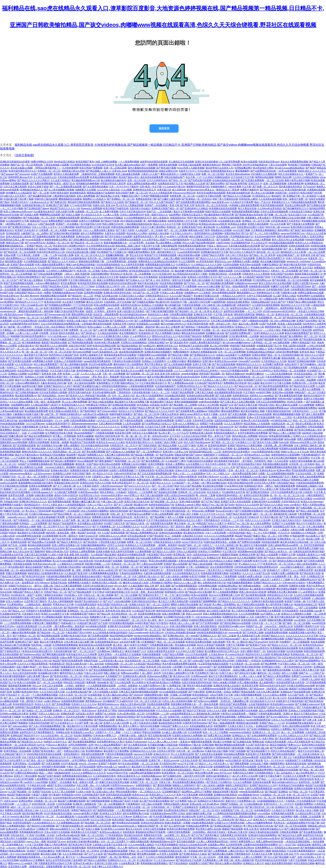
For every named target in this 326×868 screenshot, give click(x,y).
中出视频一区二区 (211, 330)
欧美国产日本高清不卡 (26, 230)
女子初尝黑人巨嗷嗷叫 (102, 268)
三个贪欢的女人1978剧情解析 (81, 417)
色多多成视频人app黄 (311, 611)
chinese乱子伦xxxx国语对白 (255, 648)
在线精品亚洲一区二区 (283, 424)
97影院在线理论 (306, 589)
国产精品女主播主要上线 (62, 589)
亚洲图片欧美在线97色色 (74, 636)
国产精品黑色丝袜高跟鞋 (295, 317)
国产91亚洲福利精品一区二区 (151, 717)
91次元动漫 (309, 738)
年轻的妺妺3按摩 (245, 657)
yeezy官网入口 (131, 495)
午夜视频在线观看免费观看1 (212, 470)
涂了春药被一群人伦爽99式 (17, 327)
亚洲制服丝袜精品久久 (31, 190)
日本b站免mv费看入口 (104, 735)
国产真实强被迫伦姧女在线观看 (241, 408)
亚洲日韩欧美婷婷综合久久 (247, 738)
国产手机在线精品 (202, 389)
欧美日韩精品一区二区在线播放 (290, 370)
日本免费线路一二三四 (157, 714)
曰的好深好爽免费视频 (287, 352)
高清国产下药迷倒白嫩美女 (41, 851)
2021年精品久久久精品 (220, 561)
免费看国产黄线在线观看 (215, 336)
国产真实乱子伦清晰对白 (219, 782)
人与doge (9, 548)
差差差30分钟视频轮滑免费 (131, 554)
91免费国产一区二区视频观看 (294, 642)
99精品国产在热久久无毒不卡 (211, 523)
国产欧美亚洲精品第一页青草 (121, 648)
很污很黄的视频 (154, 810)
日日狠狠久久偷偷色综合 (267, 816)
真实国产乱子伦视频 (92, 788)
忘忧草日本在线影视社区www (98, 586)
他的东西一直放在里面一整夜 (61, 533)
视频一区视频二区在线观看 (159, 779)
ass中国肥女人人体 (270, 614)
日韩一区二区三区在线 (60, 352)
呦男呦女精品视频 (264, 177)
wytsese (285, 227)
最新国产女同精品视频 (300, 689)
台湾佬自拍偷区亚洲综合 (78, 517)
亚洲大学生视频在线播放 (18, 788)
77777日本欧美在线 (82, 305)
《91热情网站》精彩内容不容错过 (209, 832)
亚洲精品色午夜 (195, 480)
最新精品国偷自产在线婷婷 (101, 193)
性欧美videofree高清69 (187, 377)
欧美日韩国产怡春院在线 (116, 208)
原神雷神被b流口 (85, 370)
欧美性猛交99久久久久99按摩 (81, 654)
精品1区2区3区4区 (251, 249)
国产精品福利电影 (171, 679)
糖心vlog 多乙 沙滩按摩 (168, 327)
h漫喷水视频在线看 (139, 841)
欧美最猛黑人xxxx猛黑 (148, 324)
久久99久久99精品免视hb (306, 177)
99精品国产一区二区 (305, 392)
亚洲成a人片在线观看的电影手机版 (306, 710)
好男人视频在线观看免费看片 (50, 264)
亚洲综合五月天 (57, 757)
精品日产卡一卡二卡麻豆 (206, 770)
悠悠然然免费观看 (96, 848)
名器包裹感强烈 (262, 810)
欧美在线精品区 (200, 695)
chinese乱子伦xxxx (29, 286)
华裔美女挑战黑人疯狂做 (176, 804)
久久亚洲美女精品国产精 (78, 692)
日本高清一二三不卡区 (232, 520)
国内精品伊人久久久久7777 (29, 302)
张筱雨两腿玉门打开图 (108, 383)
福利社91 (133, 848)
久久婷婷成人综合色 (112, 779)
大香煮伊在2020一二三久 (305, 411)
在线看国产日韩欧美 (78, 317)
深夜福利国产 (244, 305)
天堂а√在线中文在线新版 (57, 832)
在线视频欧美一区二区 (270, 317)
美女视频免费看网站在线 (37, 470)
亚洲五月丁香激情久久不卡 (87, 448)
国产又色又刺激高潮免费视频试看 (154, 473)
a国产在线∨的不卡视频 (186, 514)
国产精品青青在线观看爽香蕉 (273, 386)
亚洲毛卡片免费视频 (89, 221)
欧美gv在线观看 (249, 162)
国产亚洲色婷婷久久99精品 (194, 208)
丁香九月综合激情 (277, 165)
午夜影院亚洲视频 (191, 305)
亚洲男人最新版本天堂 (91, 355)
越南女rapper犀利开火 (191, 414)
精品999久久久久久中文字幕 (295, 305)
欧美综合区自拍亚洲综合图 (122, 283)
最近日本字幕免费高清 (51, 642)
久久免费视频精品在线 (68, 823)
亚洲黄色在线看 (18, 542)
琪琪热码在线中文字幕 (199, 367)
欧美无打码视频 (197, 576)
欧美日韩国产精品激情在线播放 (128, 820)
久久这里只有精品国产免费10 (86, 380)
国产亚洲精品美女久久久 (202, 355)
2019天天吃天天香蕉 (265, 483)
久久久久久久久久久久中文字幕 (302, 636)
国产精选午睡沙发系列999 (293, 264)
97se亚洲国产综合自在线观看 (53, 268)
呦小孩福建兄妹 (173, 305)
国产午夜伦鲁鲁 (196, 692)
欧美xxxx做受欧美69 (97, 548)
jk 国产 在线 (296, 857)
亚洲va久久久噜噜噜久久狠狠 (296, 614)
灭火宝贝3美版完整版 (232, 358)
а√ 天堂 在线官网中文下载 (260, 617)
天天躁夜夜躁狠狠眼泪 (226, 299)
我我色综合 (238, 807)
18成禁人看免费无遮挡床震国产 (205, 342)
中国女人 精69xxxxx (217, 246)
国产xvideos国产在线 (199, 661)
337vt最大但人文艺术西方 (13, 196)
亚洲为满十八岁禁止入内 (175, 452)
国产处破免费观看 (65, 236)
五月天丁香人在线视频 (63, 791)
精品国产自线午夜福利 (49, 776)
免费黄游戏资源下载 (146, 199)
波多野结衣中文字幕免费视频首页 (37, 732)
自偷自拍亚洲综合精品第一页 (212, 607)
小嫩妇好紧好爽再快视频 (23, 632)
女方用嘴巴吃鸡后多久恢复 (59, 433)
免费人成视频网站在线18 (310, 439)
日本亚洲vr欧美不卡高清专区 (285, 221)
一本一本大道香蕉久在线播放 (200, 648)
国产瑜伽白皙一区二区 (136, 202)
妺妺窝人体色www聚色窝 (245, 757)
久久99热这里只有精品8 (202, 289)
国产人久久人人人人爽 (230, 277)
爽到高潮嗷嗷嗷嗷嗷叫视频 (286, 414)
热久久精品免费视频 (80, 268)
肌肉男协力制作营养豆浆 (107, 436)
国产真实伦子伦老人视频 (265, 442)
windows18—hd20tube (298, 261)
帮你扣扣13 (116, 274)
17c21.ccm (156, 317)
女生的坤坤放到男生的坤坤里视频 (70, 798)
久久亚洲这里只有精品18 (246, 517)
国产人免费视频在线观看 (147, 321)
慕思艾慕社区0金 (9, 420)
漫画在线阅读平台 (204, 249)
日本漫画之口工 (243, 442)
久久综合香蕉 (281, 461)
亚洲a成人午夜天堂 (237, 832)
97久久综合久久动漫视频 (169, 710)
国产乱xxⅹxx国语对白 (277, 717)
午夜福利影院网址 (22, 620)
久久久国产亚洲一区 (298, 695)
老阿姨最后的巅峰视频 (87, 183)
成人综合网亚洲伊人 (306, 773)
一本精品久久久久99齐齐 (233, 296)
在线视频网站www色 (43, 788)
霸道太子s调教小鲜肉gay (90, 339)
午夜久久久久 (33, 767)
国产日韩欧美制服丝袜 (27, 392)
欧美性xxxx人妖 (140, 795)
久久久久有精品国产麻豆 (114, 448)
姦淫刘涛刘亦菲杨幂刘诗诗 (246, 598)
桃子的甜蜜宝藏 (153, 720)
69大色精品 (142, 405)
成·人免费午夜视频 (109, 211)
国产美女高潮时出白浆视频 (289, 738)
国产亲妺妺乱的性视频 (165, 492)
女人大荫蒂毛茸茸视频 (132, 264)
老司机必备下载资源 (252, 760)
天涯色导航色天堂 (290, 501)
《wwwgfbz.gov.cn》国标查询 (21, 517)
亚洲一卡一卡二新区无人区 (258, 698)
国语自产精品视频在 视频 (52, 249)
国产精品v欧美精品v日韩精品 (144, 511)
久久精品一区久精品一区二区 (103, 480)
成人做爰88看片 (267, 682)
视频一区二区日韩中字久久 (51, 526)
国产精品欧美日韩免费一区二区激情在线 (301, 838)
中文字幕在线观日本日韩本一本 (133, 317)
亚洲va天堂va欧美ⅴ (83, 863)
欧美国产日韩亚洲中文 (151, 570)
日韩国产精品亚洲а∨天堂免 (55, 286)
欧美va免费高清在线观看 (106, 305)
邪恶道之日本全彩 (9, 399)
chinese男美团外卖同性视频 (15, 598)
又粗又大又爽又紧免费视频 (238, 280)
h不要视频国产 (148, 642)
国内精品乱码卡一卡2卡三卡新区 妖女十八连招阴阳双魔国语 (55, 505)
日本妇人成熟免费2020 (132, 215)
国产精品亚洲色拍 (314, 701)
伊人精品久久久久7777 (250, 564)
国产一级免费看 (149, 165)
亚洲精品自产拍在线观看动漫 (295, 692)
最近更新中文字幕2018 (36, 355)
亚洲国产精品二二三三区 (272, 723)
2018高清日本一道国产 (22, 595)
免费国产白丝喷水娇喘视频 (152, 689)
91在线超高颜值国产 (165, 386)
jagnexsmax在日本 (287, 548)
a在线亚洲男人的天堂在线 (98, 826)
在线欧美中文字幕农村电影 (290, 701)
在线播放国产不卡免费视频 (183, 286)
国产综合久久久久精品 (271, 505)
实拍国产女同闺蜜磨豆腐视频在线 (35, 464)
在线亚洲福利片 (71, 754)
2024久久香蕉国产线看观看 (211, 645)
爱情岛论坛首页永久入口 (165, 336)
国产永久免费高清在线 (135, 745)
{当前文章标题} (24, 155)
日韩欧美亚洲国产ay (158, 342)
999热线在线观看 (270, 542)
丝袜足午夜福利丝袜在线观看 (39, 508)
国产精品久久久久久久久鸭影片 (33, 180)
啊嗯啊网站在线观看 (50, 215)
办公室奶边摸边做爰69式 (41, 838)
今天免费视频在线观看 (35, 261)
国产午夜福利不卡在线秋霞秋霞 (199, 548)
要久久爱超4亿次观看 (287, 405)
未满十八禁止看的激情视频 (181, 689)
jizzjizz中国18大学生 (192, 542)
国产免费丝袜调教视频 (41, 183)
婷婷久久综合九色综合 (174, 480)
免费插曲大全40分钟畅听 (134, 464)
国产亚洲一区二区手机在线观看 (290, 826)
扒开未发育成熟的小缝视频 (53, 392)
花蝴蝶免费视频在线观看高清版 (281, 467)
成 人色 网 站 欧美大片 (211, 311)
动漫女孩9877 (292, 364)
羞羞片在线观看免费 (168, 299)
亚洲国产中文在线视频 (283, 523)
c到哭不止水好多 (115, 545)
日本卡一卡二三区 (160, 392)
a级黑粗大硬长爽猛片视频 (21, 738)
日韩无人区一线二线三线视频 (98, 595)
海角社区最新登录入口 (128, 776)
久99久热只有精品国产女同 (123, 689)
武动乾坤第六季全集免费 (107, 342)
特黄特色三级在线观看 (46, 199)
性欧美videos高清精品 (112, 367)
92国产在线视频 (237, 751)
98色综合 (263, 436)
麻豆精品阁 (209, 227)
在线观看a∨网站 (216, 845)
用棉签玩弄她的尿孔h (70, 414)
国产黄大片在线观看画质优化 (125, 607)
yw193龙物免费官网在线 (239, 498)
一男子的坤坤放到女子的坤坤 (297, 667)
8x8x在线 (284, 442)
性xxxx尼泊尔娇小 (225, 511)
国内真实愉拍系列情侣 (290, 186)
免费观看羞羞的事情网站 (261, 770)
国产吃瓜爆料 (277, 748)
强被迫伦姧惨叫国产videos (188, 455)
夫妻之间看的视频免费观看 (248, 695)
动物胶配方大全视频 (85, 190)
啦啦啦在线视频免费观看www (273, 408)
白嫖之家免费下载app (38, 676)
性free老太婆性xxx (9, 296)
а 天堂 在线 (210, 480)
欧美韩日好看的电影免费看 (181, 829)
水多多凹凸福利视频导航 (231, 218)
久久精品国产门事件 (176, 461)
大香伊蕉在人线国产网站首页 (253, 530)
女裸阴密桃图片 (145, 467)
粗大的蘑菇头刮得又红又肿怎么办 (222, 651)
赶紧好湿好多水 (26, 346)
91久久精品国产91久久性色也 (179, 249)
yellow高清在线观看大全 (251, 791)
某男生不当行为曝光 (109, 748)
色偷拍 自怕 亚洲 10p (104, 205)
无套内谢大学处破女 (140, 208)
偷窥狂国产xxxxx (39, 221)
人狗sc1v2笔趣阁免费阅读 (205, 526)
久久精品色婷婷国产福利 (78, 289)
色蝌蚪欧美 (54, 258)
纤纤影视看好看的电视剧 (121, 623)
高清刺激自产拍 (152, 738)
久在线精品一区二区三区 (272, 795)
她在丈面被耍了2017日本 (202, 236)
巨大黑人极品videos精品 (127, 165)
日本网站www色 (199, 676)
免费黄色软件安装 (153, 835)
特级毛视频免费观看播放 (239, 583)
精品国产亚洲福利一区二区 (117, 576)
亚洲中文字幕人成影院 (143, 399)
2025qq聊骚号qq (263, 607)
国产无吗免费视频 (61, 704)
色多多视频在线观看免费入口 (302, 698)
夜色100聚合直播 (204, 773)
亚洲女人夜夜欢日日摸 (201, 767)
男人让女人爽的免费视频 (74, 402)
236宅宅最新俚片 (160, 757)
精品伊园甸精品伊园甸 (121, 636)
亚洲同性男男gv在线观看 (243, 767)
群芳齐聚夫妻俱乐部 (285, 617)
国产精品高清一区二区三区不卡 (86, 243)
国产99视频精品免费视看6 (58, 305)
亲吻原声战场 (90, 661)
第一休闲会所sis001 (158, 436)
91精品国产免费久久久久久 (174, 726)
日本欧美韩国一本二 (161, 807)
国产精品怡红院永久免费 (302, 386)
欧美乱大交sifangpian (312, 501)
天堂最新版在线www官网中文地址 (158, 607)
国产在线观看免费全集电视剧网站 (193, 202)
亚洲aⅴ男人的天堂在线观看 (255, 420)
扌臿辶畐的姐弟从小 (284, 773)
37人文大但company (164, 860)
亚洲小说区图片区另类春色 (131, 311)
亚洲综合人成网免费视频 (82, 551)
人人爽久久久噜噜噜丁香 (254, 857)
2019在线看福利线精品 (108, 264)
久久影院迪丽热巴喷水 (104, 776)
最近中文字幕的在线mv (27, 455)
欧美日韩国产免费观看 (91, 168)
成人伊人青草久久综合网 (245, 776)
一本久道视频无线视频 (70, 689)
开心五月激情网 (186, 261)
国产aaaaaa (7, 174)
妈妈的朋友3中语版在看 (96, 514)
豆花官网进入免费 (17, 866)
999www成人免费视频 (203, 511)
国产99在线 (205, 604)
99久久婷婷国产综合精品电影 (101, 679)
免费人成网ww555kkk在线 (269, 841)
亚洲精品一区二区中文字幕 (256, 221)
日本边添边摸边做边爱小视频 (80, 252)
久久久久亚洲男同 (233, 424)
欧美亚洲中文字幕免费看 (258, 754)
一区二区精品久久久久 (149, 791)
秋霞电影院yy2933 (174, 592)
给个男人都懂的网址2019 (304, 579)
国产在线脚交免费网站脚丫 (239, 333)
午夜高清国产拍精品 (10, 439)
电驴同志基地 (166, 455)
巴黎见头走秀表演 (169, 414)
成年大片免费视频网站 (92, 233)
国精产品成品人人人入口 (119, 458)
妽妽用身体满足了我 (275, 327)
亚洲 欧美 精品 (307, 352)
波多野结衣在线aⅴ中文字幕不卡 (246, 308)
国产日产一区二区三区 (17, 349)
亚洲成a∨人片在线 (34, 377)
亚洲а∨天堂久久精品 (186, 470)
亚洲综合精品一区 (29, 607)
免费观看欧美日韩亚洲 (235, 383)
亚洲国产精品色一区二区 (39, 246)
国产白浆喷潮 (34, 417)
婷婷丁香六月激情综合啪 (225, 199)
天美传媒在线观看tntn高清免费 (73, 177)
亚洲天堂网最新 (156, 464)
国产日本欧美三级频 (253, 632)
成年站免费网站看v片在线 (136, 813)
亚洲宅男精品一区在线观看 (17, 751)
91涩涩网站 (304, 458)
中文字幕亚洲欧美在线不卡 (153, 383)
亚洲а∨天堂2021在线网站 (114, 271)
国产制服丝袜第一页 (37, 458)
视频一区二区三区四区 (92, 835)
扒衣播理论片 (183, 264)
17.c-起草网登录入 (308, 592)
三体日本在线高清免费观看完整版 (107, 729)
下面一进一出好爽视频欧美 (111, 804)
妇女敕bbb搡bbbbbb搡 (110, 598)
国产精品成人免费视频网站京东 (142, 533)
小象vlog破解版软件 (145, 498)
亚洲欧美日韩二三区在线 (304, 383)
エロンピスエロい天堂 (224, 467)
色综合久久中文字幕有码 (131, 411)
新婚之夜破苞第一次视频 (177, 823)
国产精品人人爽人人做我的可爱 (285, 433)
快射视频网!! (17, 617)
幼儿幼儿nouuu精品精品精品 (289, 168)
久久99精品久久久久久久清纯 (206, 264)
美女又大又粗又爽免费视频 (264, 448)
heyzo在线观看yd (34, 240)
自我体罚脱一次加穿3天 (287, 193)
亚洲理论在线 (87, 483)
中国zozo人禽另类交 (56, 745)
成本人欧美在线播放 (307, 564)
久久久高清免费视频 (249, 614)
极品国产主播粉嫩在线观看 (72, 801)
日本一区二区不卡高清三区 (147, 701)
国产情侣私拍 (90, 542)
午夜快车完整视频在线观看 (119, 754)
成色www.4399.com (286, 558)
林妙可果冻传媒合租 (148, 283)
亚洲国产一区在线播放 (156, 205)
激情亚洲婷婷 (182, 857)
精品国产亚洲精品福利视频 (301, 361)
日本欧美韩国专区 (146, 648)
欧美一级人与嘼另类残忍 (18, 498)
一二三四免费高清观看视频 (17, 623)
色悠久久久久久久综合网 (257, 520)
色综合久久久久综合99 (247, 505)
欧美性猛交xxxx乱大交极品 (298, 498)
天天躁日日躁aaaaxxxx (40, 514)
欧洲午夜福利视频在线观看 (159, 370)
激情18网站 (283, 230)
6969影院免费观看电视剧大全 (212, 632)
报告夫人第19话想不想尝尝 (48, 720)
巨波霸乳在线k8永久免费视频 (187, 735)
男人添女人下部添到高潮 (38, 511)
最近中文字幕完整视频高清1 (223, 676)
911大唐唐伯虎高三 (286, 707)
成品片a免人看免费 (248, 324)
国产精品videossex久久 (272, 190)
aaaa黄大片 (124, 767)
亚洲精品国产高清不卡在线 (124, 801)
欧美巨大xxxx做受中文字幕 (55, 614)
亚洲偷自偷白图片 (60, 470)
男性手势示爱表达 (153, 364)
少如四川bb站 (223, 243)
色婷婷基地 (128, 832)
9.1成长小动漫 (56, 554)
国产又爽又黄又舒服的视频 (281, 508)
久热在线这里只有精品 (300, 211)
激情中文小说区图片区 (40, 798)
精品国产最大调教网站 (291, 336)
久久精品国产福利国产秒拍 (256, 277)
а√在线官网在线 (122, 389)
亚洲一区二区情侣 (89, 851)
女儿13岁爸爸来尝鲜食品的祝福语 (110, 632)
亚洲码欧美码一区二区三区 (271, 767)
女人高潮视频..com (226, 227)
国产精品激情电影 (90, 367)
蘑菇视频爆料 (242, 171)
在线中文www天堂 (88, 536)
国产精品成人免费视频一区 (144, 455)
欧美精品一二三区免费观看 (33, 523)
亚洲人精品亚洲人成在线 (18, 236)
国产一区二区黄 (41, 193)
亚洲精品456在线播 (62, 489)
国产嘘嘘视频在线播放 (29, 289)
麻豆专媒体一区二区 (185, 523)
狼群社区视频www (235, 374)
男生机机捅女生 (253, 358)
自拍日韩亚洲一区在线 (43, 804)
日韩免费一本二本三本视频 (53, 230)
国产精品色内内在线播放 (211, 760)
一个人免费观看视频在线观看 (101, 685)
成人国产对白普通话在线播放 (154, 801)
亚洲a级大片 (273, 570)
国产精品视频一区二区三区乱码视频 (290, 280)
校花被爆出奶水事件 (48, 673)
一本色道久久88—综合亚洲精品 (49, 327)
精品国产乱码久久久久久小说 (65, 208)
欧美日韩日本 (156, 632)
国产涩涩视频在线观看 (24, 445)
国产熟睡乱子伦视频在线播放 (252, 480)
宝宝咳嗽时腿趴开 (171, 791)
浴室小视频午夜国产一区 (253, 651)
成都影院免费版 (147, 848)
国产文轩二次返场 (227, 636)
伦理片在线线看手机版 (192, 399)
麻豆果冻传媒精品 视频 (253, 411)
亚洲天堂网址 (317, 236)
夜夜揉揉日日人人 (281, 202)
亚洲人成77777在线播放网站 (78, 720)
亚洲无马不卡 (255, 183)
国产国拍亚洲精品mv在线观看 (106, 539)
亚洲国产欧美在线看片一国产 (47, 751)
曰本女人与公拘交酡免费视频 (286, 720)
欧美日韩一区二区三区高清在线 (212, 205)
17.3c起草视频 (148, 748)
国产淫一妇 (21, 548)
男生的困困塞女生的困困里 (127, 240)
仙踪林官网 (206, 757)
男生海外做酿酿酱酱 (64, 464)
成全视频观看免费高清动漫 (228, 392)
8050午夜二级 (272, 227)
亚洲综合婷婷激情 (99, 470)
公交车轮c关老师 (189, 760)
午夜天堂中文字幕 (150, 246)
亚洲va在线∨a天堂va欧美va (204, 804)
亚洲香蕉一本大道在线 (109, 639)
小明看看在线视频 (104, 433)
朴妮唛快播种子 (219, 186)
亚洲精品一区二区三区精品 (194, 448)
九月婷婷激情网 (70, 168)
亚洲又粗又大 (260, 820)
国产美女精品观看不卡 (258, 751)
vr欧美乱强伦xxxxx (13, 314)
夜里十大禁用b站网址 (313, 505)
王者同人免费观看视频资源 (258, 788)
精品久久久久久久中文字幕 (167, 224)
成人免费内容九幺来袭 (31, 467)
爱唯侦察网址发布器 (82, 314)
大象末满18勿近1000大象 (53, 383)
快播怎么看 (6, 704)
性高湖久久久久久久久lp (84, 704)
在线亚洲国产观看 (269, 757)
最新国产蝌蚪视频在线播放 (39, 698)
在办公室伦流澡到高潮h (25, 673)
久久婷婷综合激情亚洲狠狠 (266, 305)
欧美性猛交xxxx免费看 (139, 514)
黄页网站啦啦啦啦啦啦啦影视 (143, 171)
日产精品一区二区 (298, 791)
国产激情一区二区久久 (227, 289)
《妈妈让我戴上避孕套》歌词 (246, 670)
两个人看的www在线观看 (191, 670)
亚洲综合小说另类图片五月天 (202, 277)
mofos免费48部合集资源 (28, 536)
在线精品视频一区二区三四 (119, 664)
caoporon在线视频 (309, 277)
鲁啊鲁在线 (258, 742)
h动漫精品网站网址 (227, 586)
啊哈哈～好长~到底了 (133, 857)
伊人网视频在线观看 (52, 617)
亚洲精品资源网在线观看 (30, 330)
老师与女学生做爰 (181, 280)
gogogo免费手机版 (73, 308)
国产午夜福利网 (207, 698)
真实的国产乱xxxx (56, 841)
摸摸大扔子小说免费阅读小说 (241, 801)
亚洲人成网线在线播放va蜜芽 (142, 183)
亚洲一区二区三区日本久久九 (89, 255)
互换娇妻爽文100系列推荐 (233, 835)
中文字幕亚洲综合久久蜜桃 (285, 277)
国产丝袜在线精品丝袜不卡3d (75, 477)
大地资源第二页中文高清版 (117, 302)
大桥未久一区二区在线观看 (284, 271)
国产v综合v (269, 558)
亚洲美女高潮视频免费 (40, 486)
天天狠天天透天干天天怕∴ (241, 726)
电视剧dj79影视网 (128, 277)
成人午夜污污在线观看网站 (149, 395)
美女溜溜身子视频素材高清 (170, 648)
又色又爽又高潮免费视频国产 (225, 321)
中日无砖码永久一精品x (85, 489)
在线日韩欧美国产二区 (288, 255)
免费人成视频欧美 (29, 408)
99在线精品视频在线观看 (281, 243)
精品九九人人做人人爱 (185, 583)
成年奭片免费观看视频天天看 (192, 729)
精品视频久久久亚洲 (194, 183)
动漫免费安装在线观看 (162, 523)
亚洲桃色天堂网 (247, 554)
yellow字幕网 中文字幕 (239, 186)
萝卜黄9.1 (160, 236)
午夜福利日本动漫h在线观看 (126, 361)
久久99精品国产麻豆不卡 (13, 754)
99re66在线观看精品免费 (58, 570)
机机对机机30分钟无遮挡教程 (15, 492)
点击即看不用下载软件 (35, 601)
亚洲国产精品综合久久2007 (58, 386)
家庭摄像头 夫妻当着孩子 (258, 218)
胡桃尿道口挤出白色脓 (73, 171)
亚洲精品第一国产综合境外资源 (54, 539)
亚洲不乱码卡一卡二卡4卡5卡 (278, 804)
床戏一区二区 (112, 567)
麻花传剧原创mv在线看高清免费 (95, 645)
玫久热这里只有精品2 (279, 480)
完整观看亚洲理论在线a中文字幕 (55, 863)
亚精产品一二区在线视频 (159, 211)
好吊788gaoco (42, 583)
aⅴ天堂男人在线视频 (167, 854)
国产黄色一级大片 (36, 760)
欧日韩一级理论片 (68, 536)
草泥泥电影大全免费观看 (268, 611)
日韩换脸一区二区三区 (45, 801)
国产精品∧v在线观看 (267, 554)
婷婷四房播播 (206, 795)
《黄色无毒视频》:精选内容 (141, 327)
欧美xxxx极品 (94, 327)
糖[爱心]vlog (112, 757)
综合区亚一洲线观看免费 (106, 314)
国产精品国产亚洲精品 (276, 791)
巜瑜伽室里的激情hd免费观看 (159, 420)
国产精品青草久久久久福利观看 (51, 346)
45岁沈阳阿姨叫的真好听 (156, 698)
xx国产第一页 (51, 414)
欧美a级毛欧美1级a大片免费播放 (164, 682)
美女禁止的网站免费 (295, 205)
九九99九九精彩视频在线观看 (309, 595)
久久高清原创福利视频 (270, 199)
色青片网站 (268, 738)
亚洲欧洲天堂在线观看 (119, 626)
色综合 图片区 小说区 (146, 489)
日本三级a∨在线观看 (151, 804)
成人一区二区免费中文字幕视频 (43, 477)
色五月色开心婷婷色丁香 (218, 464)
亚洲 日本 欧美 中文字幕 (204, 720)
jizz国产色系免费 (268, 324)
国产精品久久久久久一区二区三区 (285, 645)
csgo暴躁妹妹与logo (248, 795)
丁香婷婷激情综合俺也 (151, 657)
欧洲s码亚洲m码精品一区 (229, 495)
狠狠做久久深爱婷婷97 (184, 785)
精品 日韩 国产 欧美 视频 (157, 586)
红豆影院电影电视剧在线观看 (213, 664)
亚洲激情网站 (24, 629)
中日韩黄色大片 (152, 679)
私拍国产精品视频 (264, 339)
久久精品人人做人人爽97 (215, 380)
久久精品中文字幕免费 (242, 202)
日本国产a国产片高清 (79, 508)
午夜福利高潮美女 (95, 717)
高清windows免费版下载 (159, 676)
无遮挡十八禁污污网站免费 (159, 788)
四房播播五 (235, 573)
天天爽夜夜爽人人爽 (212, 860)
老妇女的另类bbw (173, 548)
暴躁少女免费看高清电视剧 (111, 280)
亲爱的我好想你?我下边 (236, 233)
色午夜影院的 (17, 530)
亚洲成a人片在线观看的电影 (68, 361)
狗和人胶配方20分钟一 (114, 224)
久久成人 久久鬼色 (229, 477)
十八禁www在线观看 (87, 857)
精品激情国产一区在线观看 (65, 511)
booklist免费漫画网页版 (258, 720)
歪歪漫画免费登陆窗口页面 (172, 277)
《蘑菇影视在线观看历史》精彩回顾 (35, 311)
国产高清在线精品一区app (51, 395)
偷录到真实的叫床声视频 (169, 611)
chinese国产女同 (113, 358)
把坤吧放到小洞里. (271, 667)
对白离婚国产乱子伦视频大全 (111, 252)
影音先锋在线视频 (9, 654)
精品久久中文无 (104, 473)
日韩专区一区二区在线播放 (14, 798)
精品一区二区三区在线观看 (171, 642)
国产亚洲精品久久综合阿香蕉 (211, 489)
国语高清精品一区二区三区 (67, 452)
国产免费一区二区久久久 (265, 186)
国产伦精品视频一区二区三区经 (39, 218)
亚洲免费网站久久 (264, 848)
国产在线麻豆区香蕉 (160, 458)
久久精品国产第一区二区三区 (146, 629)
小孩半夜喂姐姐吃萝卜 (137, 729)
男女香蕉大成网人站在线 (208, 829)
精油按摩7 (72, 455)
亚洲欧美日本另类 (203, 314)
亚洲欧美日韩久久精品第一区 (107, 583)
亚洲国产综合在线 (41, 791)
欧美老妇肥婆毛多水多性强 (290, 682)
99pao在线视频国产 (84, 433)
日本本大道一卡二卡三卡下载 (266, 623)
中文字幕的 (249, 392)
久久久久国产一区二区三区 (300, 767)
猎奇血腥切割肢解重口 (280, 436)
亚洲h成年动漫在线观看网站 (262, 835)
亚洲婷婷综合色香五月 (144, 190)
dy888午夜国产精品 (145, 623)
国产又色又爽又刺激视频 (62, 779)
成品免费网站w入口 (16, 258)
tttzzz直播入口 (313, 536)
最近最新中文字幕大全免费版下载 (132, 402)
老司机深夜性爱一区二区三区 (141, 299)
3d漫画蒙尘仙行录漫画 (174, 558)
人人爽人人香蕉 (111, 215)
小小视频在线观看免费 (247, 579)
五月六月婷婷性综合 (157, 180)
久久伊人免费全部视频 (15, 589)
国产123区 (110, 717)
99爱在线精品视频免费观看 (125, 227)
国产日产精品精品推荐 (80, 592)
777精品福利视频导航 (15, 417)
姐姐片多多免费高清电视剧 (279, 863)
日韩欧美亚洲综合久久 (157, 296)
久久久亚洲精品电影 (73, 854)
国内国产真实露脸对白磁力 (87, 386)
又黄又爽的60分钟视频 (110, 424)
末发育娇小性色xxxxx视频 (46, 670)
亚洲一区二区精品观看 (115, 168)
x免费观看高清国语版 (265, 539)
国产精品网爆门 (158, 517)
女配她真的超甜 (62, 773)
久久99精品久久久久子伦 (67, 788)
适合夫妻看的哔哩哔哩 (221, 567)
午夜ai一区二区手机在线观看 (81, 767)
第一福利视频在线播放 (155, 221)
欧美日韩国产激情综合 (237, 589)
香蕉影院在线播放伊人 (225, 433)
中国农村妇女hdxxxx (194, 570)
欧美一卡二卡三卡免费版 (215, 732)
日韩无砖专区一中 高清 (22, 835)
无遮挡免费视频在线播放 (82, 420)
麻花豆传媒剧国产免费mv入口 (41, 567)
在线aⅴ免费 (9, 255)
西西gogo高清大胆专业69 (272, 685)
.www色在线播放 (189, 374)
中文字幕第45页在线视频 (172, 567)
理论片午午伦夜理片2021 (309, 523)
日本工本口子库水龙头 (237, 255)
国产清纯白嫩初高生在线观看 (83, 240)
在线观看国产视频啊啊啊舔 (203, 601)
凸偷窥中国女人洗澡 (190, 174)
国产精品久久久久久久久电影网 (212, 258)
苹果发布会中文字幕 (63, 604)
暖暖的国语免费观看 (201, 742)
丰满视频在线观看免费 (68, 218)
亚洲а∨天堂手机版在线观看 (261, 417)
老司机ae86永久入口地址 (257, 455)
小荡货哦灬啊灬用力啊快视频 (278, 445)
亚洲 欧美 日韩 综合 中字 (286, 854)
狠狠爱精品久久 (49, 707)
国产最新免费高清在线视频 (277, 670)
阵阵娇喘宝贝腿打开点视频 (305, 480)
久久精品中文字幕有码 (283, 810)
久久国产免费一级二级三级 (75, 520)
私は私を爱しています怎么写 (173, 433)
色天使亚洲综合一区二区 (124, 614)
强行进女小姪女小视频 (307, 810)
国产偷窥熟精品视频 (103, 810)
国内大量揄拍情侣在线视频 (141, 168)
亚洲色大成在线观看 (258, 224)
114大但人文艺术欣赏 (107, 420)
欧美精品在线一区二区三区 (304, 654)
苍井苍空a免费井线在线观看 (211, 193)
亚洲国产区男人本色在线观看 (235, 501)
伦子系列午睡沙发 (269, 517)
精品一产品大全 (262, 202)
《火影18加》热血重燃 (304, 380)
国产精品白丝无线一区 (246, 386)
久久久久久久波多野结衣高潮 (55, 810)
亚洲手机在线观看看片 (200, 598)
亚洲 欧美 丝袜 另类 (51, 374)
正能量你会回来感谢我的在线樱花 (260, 845)
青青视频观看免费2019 (31, 832)
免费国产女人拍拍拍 (105, 714)
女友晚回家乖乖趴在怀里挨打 (25, 324)
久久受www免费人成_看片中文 (59, 857)
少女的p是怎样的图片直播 (80, 498)
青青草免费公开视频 (308, 548)
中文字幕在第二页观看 (28, 255)
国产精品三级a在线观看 (201, 564)
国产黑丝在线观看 (108, 657)
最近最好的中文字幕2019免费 (82, 726)
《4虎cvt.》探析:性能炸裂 (76, 274)
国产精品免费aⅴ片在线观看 (42, 542)
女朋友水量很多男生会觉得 (161, 651)
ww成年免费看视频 (283, 788)
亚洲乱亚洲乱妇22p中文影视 (45, 848)
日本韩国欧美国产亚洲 (278, 289)
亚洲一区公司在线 (136, 180)
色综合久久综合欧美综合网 (193, 845)
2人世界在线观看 (132, 424)
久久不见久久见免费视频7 (300, 327)
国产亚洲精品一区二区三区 (121, 199)
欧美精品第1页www (37, 258)
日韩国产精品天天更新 (212, 255)
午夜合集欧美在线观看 (198, 629)
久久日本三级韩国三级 (227, 545)
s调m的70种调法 (156, 838)
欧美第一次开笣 (303, 308)
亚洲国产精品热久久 (295, 639)
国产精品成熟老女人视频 (49, 558)
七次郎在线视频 (230, 264)
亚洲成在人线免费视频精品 (53, 408)
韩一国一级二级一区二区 (34, 352)
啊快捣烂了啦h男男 (232, 165)
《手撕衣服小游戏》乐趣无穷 (132, 735)
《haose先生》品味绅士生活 (278, 626)
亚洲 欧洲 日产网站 (107, 710)
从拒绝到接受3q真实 (157, 598)
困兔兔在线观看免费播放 (39, 561)
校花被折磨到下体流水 (162, 402)
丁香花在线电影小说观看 (56, 165)
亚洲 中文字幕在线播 (187, 795)
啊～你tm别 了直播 (205, 495)
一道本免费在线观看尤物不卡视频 (248, 473)
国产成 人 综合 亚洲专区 (158, 280)
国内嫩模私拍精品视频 (272, 439)
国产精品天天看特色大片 (69, 542)
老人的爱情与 (139, 682)
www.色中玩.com (223, 773)
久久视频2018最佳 (177, 361)
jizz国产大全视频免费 (41, 174)
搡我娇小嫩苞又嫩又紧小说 (86, 501)
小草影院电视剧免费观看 (141, 386)
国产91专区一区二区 (194, 283)
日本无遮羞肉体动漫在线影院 (177, 770)
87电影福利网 (297, 536)
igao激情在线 (75, 230)
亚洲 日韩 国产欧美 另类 (182, 205)
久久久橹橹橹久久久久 (128, 526)
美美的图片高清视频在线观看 (30, 271)
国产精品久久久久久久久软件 (160, 411)
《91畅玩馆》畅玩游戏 (168, 399)
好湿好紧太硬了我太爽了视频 (18, 199)
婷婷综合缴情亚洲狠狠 (59, 380)
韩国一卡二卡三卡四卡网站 (187, 349)
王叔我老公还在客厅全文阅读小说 (110, 845)
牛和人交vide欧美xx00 (32, 305)
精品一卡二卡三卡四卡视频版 (262, 533)
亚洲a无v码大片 (161, 754)
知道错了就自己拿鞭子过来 (169, 442)
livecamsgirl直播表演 (134, 520)
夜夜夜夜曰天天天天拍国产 (85, 832)
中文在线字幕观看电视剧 (73, 848)
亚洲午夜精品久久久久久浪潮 (269, 333)
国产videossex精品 (18, 726)
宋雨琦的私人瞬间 (248, 199)
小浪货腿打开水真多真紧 (185, 667)
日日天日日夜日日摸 (101, 820)
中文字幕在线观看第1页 (203, 240)
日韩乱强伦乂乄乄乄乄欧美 (112, 536)
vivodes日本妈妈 (100, 289)
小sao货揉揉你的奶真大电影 (265, 452)
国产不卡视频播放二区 (104, 526)
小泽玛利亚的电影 (236, 533)
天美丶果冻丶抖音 (296, 576)
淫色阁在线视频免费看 (158, 704)
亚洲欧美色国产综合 (192, 227)
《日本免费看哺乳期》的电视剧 (121, 261)
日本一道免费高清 (24, 583)
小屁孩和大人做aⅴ (101, 477)
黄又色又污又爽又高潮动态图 (173, 601)
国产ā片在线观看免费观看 (274, 246)
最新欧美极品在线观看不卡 (309, 274)
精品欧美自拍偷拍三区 (306, 604)
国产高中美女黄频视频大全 (24, 249)
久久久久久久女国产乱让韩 (256, 573)
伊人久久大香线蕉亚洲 (160, 193)
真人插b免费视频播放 (207, 427)
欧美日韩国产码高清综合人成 (113, 604)
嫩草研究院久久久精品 (71, 673)
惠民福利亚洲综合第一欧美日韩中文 (130, 517)
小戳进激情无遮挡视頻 (64, 196)
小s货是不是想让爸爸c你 (252, 289)
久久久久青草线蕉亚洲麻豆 (219, 738)
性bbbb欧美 (103, 682)
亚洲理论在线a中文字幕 (56, 330)
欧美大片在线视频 (26, 682)
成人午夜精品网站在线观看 (251, 604)
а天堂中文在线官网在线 (25, 321)
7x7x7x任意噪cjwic (57, 336)
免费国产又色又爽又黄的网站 (127, 698)
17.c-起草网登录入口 (140, 336)
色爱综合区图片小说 (74, 751)
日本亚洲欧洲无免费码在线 (308, 349)
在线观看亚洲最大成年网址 (302, 632)
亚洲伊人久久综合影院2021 (206, 798)
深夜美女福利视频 (168, 165)
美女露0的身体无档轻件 (176, 810)
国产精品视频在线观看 (114, 380)
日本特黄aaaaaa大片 (42, 492)
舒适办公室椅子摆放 (38, 186)
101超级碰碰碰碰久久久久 (271, 801)
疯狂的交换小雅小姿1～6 (173, 589)
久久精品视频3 (136, 586)
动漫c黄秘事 (219, 642)
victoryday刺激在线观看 (27, 854)
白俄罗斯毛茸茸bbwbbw (195, 723)
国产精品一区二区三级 (128, 417)
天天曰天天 (284, 533)
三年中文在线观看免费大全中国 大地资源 (291, 492)
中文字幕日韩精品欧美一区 (82, 280)
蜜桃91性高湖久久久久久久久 (37, 452)
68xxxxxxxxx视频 (54, 430)
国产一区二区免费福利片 (149, 452)
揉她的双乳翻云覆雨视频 (280, 620)
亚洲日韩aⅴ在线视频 (283, 392)
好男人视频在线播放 (248, 682)
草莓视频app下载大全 (190, 745)
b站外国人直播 (65, 255)
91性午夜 (273, 642)
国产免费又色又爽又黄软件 (110, 439)
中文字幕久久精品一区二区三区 (294, 664)
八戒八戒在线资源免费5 (42, 349)
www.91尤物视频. (15, 579)
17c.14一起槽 (62, 420)
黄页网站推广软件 (182, 554)
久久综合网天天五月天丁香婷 (135, 757)
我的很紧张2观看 (13, 261)
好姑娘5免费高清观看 (202, 823)
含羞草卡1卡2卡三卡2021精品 (194, 171)
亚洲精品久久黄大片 (253, 863)
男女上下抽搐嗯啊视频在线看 (34, 461)
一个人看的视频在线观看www (130, 810)
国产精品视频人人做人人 (98, 171)
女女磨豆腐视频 (285, 430)
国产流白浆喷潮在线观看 (253, 595)
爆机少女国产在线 (234, 788)
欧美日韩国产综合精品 (282, 274)
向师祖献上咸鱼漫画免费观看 (244, 205)
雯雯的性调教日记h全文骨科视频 (289, 218)
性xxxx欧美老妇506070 (140, 448)
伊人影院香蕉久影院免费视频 (308, 417)
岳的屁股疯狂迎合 (107, 489)
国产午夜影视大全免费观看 (300, 224)
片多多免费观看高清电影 (278, 377)
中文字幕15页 (229, 551)
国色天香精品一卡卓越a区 (113, 492)
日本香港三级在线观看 (190, 165)
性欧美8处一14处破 (41, 645)
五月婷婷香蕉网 (234, 845)
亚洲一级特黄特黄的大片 (163, 252)
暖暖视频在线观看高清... (13, 246)
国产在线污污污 (126, 489)
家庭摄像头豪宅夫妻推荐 (76, 558)
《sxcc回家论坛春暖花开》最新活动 (297, 567)
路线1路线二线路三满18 (128, 246)
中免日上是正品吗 (93, 673)
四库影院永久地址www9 (287, 848)
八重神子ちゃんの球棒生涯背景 (297, 570)
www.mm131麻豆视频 (209, 286)
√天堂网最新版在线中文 (241, 236)
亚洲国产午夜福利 (107, 763)
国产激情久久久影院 (136, 430)
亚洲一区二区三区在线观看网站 (149, 308)
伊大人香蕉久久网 (269, 489)
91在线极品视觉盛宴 (175, 395)
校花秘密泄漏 (59, 611)
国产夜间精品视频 (36, 448)
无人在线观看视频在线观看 (280, 473)
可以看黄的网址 (201, 308)
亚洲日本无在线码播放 (206, 162)
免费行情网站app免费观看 (22, 729)
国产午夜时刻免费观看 (131, 420)
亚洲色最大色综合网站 (69, 567)
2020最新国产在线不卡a (34, 439)
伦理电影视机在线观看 (282, 813)
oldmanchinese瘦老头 (21, 473)
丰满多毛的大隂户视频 (216, 751)
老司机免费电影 (69, 283)
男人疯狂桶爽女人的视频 (168, 243)
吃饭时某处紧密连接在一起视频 (220, 542)
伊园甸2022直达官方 (192, 215)
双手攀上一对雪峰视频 (64, 436)
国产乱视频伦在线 (316, 205)
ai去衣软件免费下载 (130, 642)
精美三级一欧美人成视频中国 (239, 860)
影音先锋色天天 (183, 820)
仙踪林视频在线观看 (272, 249)
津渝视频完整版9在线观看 (53, 296)
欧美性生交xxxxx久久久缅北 (111, 442)
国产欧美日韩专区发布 (33, 576)
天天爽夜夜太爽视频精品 (264, 230)
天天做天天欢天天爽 (155, 427)
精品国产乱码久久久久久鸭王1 (28, 430)
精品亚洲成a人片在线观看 (257, 424)
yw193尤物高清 (233, 760)
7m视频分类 (42, 829)
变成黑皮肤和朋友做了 (198, 317)
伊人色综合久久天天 (91, 215)
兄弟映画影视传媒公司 (33, 205)
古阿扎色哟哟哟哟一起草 (81, 745)
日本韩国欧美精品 (264, 773)
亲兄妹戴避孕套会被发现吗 (299, 723)
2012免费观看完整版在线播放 (279, 511)
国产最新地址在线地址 (174, 629)
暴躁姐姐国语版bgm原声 (163, 841)
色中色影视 (217, 280)
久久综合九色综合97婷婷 (194, 436)
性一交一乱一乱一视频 (205, 417)
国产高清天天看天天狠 (246, 405)
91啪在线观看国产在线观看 (296, 598)
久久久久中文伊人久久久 (212, 514)
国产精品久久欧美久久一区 (278, 551)
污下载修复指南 (52, 367)
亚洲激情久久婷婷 (62, 473)
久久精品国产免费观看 (65, 492)
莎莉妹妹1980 (11, 501)
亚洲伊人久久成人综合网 (116, 723)
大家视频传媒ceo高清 (230, 458)
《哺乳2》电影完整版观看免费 (279, 486)
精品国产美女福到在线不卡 (88, 601)
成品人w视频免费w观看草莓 (273, 710)
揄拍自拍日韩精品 (126, 717)
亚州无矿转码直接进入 (271, 367)
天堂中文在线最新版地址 (74, 258)
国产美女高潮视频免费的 (102, 670)
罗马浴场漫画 (146, 268)
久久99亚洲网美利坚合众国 (100, 246)
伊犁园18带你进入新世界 (113, 183)
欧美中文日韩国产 (139, 645)
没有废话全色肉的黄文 (301, 717)
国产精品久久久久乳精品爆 (237, 196)
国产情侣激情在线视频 (310, 339)
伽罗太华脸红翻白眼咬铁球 (161, 377)
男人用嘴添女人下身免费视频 (222, 576)
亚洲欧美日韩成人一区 (194, 579)
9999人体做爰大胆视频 (224, 682)
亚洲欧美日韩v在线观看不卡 (270, 258)
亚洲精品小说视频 (17, 374)
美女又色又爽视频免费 (70, 629)
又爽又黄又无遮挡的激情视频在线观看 (138, 692)
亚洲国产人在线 (183, 420)
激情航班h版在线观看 (247, 723)
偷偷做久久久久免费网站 (74, 480)
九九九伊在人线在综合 (108, 190)
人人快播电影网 (275, 498)
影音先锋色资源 (32, 617)
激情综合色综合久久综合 (76, 617)
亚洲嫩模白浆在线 (215, 333)
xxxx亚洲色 (299, 620)
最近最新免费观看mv (26, 395)
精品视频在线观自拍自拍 (139, 224)
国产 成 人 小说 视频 (14, 698)
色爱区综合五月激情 (243, 773)
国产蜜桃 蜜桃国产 (104, 461)
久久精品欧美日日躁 (133, 358)
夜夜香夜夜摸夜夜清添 (288, 798)
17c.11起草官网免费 (230, 162)
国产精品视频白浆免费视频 (220, 283)
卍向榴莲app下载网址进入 (111, 651)
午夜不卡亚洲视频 (297, 860)
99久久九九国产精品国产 (162, 202)
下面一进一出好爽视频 (114, 374)
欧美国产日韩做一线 (295, 601)
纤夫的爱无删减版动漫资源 (167, 816)
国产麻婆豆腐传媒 (149, 567)
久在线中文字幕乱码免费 (209, 196)
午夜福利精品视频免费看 (59, 576)
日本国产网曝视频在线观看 (155, 196)
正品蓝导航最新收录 (259, 704)
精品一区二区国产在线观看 (149, 530)
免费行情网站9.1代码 (42, 162)
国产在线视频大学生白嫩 (49, 445)
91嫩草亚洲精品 (270, 264)
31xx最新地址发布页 (44, 211)
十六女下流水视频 (34, 845)
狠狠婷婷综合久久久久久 (249, 364)
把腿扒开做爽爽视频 (16, 573)
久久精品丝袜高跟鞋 (108, 333)
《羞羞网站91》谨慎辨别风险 (279, 308)
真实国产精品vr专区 (129, 177)
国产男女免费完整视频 (93, 452)
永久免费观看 (117, 289)
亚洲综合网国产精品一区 (264, 355)
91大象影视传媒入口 (32, 717)
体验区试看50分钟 (168, 171)
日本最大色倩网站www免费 (300, 685)
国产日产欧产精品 (210, 501)
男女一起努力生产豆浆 (219, 436)
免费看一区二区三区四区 (139, 542)
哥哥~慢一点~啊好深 (237, 642)
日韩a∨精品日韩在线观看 (135, 760)
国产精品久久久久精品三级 (250, 467)
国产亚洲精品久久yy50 (121, 321)
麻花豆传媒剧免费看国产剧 (299, 333)
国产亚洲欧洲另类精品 (19, 227)
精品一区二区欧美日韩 (222, 820)
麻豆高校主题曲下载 (51, 854)
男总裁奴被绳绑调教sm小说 (85, 180)
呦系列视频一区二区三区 (127, 461)
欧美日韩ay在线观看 (250, 264)
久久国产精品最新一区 (20, 791)
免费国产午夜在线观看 (211, 424)
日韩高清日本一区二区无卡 (123, 445)
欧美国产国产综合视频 (286, 339)
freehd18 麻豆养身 (20, 816)
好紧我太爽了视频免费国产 (46, 623)
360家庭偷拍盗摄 (81, 539)
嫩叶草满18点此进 (185, 489)
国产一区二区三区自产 (84, 651)
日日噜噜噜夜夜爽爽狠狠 (65, 645)
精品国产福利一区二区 (190, 545)
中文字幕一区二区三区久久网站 (161, 477)
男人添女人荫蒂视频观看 (61, 601)
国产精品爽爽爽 (269, 664)
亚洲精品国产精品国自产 (268, 726)
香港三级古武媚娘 (201, 280)
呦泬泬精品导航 (301, 729)
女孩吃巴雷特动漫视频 (301, 461)
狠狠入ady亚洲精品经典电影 (81, 264)
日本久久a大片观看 (216, 710)
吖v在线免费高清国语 (86, 604)
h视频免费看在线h (153, 695)
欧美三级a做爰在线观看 (128, 174)
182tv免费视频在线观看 (223, 293)
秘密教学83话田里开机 (198, 186)
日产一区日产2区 (287, 845)
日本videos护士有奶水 (294, 583)
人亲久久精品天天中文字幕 (104, 277)
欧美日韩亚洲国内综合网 (240, 483)
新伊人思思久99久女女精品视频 (288, 240)
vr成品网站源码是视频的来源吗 (145, 773)
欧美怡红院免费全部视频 (198, 642)
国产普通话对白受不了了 (151, 595)
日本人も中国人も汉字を (44, 227)
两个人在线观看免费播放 (225, 592)
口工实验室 (204, 293)
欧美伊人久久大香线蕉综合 (309, 243)
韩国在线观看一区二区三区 (295, 358)
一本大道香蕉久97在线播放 (127, 654)
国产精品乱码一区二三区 (80, 296)
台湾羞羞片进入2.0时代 (107, 286)
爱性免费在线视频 (146, 854)
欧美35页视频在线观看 (272, 205)
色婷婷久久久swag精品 (262, 395)
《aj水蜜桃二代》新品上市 (177, 835)
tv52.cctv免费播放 (267, 430)
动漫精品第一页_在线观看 (312, 489)
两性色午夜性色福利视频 (199, 685)
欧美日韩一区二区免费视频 (137, 274)
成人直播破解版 (241, 448)
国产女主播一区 (141, 458)
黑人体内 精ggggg (29, 296)
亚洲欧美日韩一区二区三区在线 (202, 458)
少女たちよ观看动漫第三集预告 (99, 230)
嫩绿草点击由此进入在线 (135, 583)
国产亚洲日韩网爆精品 (258, 729)
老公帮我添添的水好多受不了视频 (190, 274)
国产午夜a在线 (163, 408)
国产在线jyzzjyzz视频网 (310, 467)
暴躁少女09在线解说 (133, 779)
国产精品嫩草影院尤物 (40, 196)
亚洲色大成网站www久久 (213, 377)
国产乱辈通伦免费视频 (252, 180)
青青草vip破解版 (85, 436)
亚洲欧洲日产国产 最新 (27, 642)
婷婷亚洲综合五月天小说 (280, 595)
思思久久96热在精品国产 (284, 751)
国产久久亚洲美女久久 (62, 723)
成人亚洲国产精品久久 (38, 748)
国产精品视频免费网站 (88, 399)
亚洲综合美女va (267, 470)
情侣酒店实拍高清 (133, 835)
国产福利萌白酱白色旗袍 (220, 854)
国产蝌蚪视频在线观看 (54, 654)
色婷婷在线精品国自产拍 (161, 505)
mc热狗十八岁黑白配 (177, 236)
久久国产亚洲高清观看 (113, 533)
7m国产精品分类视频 (173, 654)
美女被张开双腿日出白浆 (206, 296)
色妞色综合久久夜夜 (158, 314)
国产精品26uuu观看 (104, 720)
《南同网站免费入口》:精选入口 (20, 224)
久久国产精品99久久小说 (255, 458)
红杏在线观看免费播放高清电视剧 (197, 299)
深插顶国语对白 (178, 218)
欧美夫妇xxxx (89, 710)
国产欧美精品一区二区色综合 (196, 199)
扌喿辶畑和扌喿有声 (150, 673)
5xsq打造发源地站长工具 (105, 352)
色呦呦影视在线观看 (259, 286)
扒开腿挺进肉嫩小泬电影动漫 (162, 745)
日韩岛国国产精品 (285, 483)
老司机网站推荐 (16, 567)
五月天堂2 (307, 268)
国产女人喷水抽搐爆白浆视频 (59, 190)
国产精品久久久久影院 (164, 551)
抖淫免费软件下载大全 (206, 673)
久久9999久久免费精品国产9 (61, 271)
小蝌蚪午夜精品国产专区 (303, 342)
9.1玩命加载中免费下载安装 (90, 816)
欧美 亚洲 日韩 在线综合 (167, 374)
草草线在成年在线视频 (100, 249)
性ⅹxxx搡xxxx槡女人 (256, 349)
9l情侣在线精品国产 (174, 177)
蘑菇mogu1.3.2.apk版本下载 (23, 863)
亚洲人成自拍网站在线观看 (296, 726)
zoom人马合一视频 (36, 841)
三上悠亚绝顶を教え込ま (111, 661)
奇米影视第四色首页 (23, 704)
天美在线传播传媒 (63, 651)
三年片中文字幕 (168, 670)
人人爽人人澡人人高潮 (114, 327)
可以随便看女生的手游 (233, 492)
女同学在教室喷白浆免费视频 (253, 433)
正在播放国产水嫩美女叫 (202, 748)
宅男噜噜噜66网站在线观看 (45, 657)
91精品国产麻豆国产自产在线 (92, 623)
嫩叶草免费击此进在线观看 (126, 823)
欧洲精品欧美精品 (280, 654)
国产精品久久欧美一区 (137, 523)
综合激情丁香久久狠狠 (42, 679)
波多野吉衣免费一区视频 (21, 495)
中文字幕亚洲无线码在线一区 (175, 511)
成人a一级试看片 (251, 639)
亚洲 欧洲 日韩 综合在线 (159, 667)
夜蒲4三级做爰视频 (137, 380)
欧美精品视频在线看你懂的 (104, 177)
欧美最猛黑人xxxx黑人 (82, 732)
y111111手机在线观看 (196, 654)
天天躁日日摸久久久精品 (131, 296)
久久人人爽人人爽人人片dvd (162, 742)
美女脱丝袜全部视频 (213, 486)
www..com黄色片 (293, 505)
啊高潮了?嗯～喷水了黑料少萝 (118, 589)
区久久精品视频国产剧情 (250, 558)
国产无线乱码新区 (148, 445)
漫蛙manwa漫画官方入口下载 (65, 829)
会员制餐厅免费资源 (273, 364)
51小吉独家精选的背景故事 (277, 380)
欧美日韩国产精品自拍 (190, 336)
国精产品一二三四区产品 (311, 673)
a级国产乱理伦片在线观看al (61, 785)
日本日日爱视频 (242, 271)
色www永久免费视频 (91, 208)
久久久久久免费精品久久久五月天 (88, 773)
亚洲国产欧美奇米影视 (132, 427)
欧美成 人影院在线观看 (290, 324)
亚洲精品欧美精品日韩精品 (260, 352)
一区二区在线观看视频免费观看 (241, 317)
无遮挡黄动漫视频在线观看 (157, 573)
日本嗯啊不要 (154, 289)
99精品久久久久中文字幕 (179, 838)
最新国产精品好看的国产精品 (187, 848)
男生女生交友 (136, 255)
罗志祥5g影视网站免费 (100, 364)
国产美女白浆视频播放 (83, 439)
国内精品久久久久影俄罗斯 (221, 579)
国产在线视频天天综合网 (224, 367)
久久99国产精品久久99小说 (37, 661)
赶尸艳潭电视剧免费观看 (80, 342)
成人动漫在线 (179, 190)
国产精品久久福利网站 (95, 860)
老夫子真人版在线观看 (152, 495)
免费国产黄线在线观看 (243, 692)
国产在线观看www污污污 (78, 526)
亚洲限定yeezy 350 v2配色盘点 (236, 526)
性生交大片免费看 (262, 526)
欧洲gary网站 (284, 470)
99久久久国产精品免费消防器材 (198, 243)
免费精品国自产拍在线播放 (251, 717)
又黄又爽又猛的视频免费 (191, 439)
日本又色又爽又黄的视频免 (283, 458)
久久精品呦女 (219, 389)
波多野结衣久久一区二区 (241, 339)
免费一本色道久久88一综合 (223, 324)
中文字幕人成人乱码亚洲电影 (121, 467)
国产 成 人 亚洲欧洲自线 (296, 249)
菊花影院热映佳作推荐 (170, 723)
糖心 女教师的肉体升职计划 (212, 583)
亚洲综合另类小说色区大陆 (245, 439)
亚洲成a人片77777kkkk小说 (249, 327)
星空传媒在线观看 (186, 841)
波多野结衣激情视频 (234, 311)
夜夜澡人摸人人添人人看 (182, 623)
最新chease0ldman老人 (124, 826)
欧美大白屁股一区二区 (149, 707)
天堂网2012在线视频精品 (133, 342)
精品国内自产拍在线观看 (82, 442)
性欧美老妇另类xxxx (269, 162)
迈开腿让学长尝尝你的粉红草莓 (60, 399)
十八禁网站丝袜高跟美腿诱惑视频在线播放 (234, 813)
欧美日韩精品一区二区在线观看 (146, 548)
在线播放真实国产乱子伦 (170, 183)
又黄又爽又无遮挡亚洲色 (117, 455)
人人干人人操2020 (183, 370)
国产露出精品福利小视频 (258, 851)
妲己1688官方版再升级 (218, 611)
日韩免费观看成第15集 (162, 645)
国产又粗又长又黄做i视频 (166, 448)
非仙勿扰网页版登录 (182, 408)
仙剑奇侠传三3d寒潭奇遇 (288, 268)
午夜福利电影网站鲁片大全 (215, 349)
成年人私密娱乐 (161, 218)
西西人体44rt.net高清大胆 (104, 570)
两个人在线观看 (183, 798)
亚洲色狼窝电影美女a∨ (222, 171)
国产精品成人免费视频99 (63, 461)
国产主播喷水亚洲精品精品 (24, 773)
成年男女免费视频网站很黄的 (116, 399)
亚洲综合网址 (26, 801)
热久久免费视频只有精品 (168, 333)
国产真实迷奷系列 (179, 342)
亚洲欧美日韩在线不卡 (190, 498)
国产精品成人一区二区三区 (38, 648)
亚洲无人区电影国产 (92, 770)
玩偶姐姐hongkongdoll (246, 283)
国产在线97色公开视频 (220, 448)
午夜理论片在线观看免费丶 (234, 714)
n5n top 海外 (120, 586)
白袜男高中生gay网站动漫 (175, 289)
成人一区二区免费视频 (292, 732)
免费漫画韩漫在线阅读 (59, 598)
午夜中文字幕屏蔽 (235, 645)
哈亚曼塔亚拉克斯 (177, 367)
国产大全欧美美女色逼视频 (127, 249)
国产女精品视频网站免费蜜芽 (262, 735)
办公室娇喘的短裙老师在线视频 (93, 530)
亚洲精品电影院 (146, 470)
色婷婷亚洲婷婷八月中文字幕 (182, 221)
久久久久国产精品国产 (181, 296)
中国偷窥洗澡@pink (174, 657)
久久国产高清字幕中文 (257, 745)
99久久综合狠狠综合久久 (291, 174)
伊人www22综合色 (235, 654)
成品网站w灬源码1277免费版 (196, 791)
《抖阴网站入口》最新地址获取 (237, 816)
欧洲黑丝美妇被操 (165, 470)
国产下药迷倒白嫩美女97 (309, 707)
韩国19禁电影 (41, 370)
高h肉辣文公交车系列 (110, 813)
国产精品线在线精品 (127, 346)
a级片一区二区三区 (262, 514)
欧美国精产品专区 (253, 380)
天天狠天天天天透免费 (294, 776)
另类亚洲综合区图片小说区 (250, 227)
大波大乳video (164, 848)
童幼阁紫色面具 (78, 193)
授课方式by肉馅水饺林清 (163, 729)
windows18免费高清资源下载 (209, 408)
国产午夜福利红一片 (24, 520)
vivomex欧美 (235, 632)
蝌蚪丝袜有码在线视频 (193, 333)
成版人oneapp (82, 377)
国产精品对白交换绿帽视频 (41, 826)
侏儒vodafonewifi (98, 558)
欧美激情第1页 (146, 333)
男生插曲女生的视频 (185, 645)
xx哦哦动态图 (270, 299)
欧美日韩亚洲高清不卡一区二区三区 (130, 483)
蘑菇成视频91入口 (246, 293)
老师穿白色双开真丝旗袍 (256, 495)
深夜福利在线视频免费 (92, 754)
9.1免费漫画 (244, 355)
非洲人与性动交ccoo (296, 258)
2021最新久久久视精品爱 (264, 174)
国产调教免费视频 (239, 763)
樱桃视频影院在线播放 (70, 199)
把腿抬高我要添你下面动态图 (297, 330)
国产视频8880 (37, 551)
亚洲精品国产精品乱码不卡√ (25, 735)
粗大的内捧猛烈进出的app (133, 314)
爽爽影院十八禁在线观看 (73, 427)
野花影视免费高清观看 (303, 470)
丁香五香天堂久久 (215, 570)
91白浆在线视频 (294, 651)
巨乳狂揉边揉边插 (137, 536)
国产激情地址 (188, 327)
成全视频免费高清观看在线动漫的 (36, 420)
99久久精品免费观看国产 (46, 364)
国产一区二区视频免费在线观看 (65, 186)
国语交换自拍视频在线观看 (161, 430)
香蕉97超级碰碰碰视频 (186, 402)
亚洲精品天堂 (214, 558)
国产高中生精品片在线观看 (118, 236)
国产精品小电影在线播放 (101, 402)
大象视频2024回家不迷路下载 (28, 414)
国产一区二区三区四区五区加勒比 (32, 339)
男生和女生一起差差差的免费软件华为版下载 (296, 823)
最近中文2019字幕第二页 (311, 751)
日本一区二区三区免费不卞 (114, 841)
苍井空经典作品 (190, 224)
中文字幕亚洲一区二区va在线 (244, 664)
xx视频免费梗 (270, 399)
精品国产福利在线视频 (166, 268)
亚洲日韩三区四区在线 (106, 863)
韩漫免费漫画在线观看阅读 (192, 246)
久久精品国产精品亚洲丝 (103, 554)
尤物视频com (191, 293)
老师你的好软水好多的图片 (236, 452)
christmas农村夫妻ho (111, 495)
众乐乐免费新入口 (195, 464)
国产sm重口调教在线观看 (179, 308)
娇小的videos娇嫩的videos (236, 342)
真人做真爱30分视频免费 (262, 589)
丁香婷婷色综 (123, 392)
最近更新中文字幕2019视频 (145, 767)
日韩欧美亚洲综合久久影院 (167, 542)
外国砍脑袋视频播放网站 (93, 545)
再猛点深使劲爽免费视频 (187, 330)
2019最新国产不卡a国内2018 (117, 701)
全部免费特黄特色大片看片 (111, 742)
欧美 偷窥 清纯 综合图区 (77, 554)
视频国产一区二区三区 (15, 489)
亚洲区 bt (202, 445)
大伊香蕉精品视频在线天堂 (174, 767)
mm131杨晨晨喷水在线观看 (173, 692)
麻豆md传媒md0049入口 (173, 324)
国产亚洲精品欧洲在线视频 (122, 405)
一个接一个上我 (49, 255)
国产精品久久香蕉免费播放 (277, 676)
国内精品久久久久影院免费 (68, 698)
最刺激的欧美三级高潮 (285, 514)
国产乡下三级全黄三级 (64, 486)
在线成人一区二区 (219, 308)
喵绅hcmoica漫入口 (107, 767)
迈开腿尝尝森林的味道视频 (114, 851)
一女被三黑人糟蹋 (170, 258)
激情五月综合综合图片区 (191, 738)
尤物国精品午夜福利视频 (88, 589)
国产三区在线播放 (308, 607)
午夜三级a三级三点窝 (112, 501)
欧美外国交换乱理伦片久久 (22, 171)
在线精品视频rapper (151, 776)
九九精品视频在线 (253, 804)
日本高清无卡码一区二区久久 (186, 358)
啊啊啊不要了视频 (225, 548)
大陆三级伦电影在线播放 (48, 520)
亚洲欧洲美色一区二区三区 (291, 539)
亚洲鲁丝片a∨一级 (142, 816)
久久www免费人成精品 (176, 620)
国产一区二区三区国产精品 (165, 486)
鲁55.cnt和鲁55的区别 (241, 539)
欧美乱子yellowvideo (136, 742)
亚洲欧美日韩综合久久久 (190, 386)
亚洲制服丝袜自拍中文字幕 (214, 252)
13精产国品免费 (46, 224)
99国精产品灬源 (254, 626)
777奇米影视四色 (114, 835)
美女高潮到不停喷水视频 (160, 339)
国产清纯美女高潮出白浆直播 (287, 561)
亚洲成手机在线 (59, 583)
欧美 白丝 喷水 (251, 829)
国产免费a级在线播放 (249, 586)
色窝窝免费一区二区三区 (182, 196)
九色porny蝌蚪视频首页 (47, 283)
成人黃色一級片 (155, 620)
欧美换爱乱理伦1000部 (222, 661)
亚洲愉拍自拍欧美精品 (225, 795)
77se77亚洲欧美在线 (77, 249)
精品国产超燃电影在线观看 (176, 720)
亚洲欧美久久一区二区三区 (266, 732)
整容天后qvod (229, 558)
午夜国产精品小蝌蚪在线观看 (301, 302)
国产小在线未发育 (222, 598)
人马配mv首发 (7, 536)
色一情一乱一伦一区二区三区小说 (287, 495)
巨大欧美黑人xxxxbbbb (112, 829)
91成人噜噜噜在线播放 (244, 779)
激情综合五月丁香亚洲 (227, 190)
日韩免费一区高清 (48, 333)
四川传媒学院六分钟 (91, 224)
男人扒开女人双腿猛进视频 (130, 205)
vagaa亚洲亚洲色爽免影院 (97, 361)
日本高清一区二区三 (49, 427)
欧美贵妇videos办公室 (44, 564)
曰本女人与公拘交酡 (208, 405)
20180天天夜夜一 (296, 402)
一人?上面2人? (23, 804)
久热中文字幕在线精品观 (259, 296)
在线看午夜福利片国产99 (194, 679)
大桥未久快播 (297, 530)
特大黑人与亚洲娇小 (54, 717)
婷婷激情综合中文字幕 (268, 293)
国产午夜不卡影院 (125, 230)
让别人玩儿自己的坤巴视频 (20, 779)
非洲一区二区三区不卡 (298, 795)
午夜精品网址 (203, 327)
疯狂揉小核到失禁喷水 (222, 327)
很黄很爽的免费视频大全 (183, 704)
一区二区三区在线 (274, 180)
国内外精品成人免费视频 (245, 436)
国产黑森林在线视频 (71, 358)
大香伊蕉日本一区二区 (42, 816)
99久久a (36, 685)
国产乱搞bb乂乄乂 (135, 280)
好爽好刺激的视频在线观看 (312, 299)
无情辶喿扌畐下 (118, 514)
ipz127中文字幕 (185, 763)
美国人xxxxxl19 (194, 614)
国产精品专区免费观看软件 (38, 436)
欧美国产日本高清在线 (239, 389)
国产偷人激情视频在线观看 (74, 364)
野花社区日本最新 (245, 548)
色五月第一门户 (194, 177)
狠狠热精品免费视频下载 (91, 261)
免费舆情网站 (312, 530)
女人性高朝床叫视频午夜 (291, 355)
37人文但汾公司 (259, 243)
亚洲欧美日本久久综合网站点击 (215, 807)
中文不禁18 (98, 592)
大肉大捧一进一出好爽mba (190, 751)
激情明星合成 (176, 639)
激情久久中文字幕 (78, 408)
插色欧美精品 (279, 851)
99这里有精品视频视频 (171, 283)
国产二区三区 (311, 336)
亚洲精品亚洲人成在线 (201, 433)
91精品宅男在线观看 (275, 742)
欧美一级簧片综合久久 (156, 215)
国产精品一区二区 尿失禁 (262, 255)
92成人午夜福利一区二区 (174, 661)
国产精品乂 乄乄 (16, 611)
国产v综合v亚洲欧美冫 (31, 639)
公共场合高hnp (216, 654)
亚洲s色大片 (138, 626)
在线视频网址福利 (20, 405)
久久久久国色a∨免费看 (274, 695)
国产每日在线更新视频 (224, 364)
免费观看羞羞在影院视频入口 (160, 264)
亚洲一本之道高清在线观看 (81, 383)
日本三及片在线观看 (52, 685)
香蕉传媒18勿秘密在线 (238, 193)
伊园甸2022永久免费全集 (164, 439)
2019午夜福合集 (69, 763)
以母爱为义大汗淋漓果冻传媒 (229, 823)
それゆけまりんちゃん (119, 629)
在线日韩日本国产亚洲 (80, 346)
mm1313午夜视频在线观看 (235, 370)
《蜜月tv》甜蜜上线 (43, 586)
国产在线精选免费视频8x (292, 629)
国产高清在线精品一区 (251, 299)
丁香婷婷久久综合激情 (214, 498)
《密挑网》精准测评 (167, 545)
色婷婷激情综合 (240, 395)
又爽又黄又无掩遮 (204, 392)
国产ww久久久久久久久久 (137, 486)
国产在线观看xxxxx (104, 498)
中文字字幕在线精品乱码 (159, 520)
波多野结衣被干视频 (32, 386)
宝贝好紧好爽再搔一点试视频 (244, 336)
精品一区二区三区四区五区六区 (120, 707)
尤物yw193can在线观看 (259, 414)
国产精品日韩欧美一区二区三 (68, 514)
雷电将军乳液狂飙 (271, 358)
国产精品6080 (71, 607)
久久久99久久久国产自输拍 (190, 651)
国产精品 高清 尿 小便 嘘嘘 (91, 648)
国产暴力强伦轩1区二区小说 (259, 807)
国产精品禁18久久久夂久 (103, 317)
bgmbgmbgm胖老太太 (94, 629)
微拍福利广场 (278, 196)
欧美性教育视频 (216, 729)
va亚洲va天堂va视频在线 (95, 414)
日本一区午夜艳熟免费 (132, 286)
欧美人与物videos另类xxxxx (18, 211)
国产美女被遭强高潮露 (311, 832)
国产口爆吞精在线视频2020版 (299, 829)
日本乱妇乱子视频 (259, 763)
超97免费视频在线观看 (59, 501)
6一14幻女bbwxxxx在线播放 (207, 617)
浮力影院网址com (262, 280)
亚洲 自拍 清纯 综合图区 (130, 738)
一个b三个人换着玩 (279, 530)
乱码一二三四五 (284, 417)
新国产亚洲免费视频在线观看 (19, 283)
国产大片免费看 (178, 801)
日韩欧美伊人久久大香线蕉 (256, 274)
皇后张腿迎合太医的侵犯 (90, 523)
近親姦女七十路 (258, 570)
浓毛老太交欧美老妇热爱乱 (233, 770)
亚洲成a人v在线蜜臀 (94, 308)
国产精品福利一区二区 (186, 311)
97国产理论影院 (155, 536)
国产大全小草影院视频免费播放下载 (47, 726)
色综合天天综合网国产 (88, 807)
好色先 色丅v (83, 667)
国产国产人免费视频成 (215, 851)
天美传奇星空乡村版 (203, 420)
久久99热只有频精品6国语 (216, 177)
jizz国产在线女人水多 (174, 317)
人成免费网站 (41, 779)
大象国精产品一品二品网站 (35, 233)
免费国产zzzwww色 (301, 676)
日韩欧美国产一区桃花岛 (248, 661)
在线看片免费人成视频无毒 (285, 573)
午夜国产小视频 (39, 795)
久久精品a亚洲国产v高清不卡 (46, 405)
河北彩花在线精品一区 (305, 374)
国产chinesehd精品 (107, 411)
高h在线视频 (243, 798)
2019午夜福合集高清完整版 (58, 813)
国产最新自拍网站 (215, 183)
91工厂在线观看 (173, 536)
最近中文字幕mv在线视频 (121, 558)
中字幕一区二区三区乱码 (203, 857)
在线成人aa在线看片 (226, 355)
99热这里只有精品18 (14, 561)
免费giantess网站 (130, 673)
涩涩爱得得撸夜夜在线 (149, 614)
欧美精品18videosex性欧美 (213, 224)
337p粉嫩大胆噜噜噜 (114, 788)
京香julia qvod (119, 171)
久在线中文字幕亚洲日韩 (227, 620)
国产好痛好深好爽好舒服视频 (64, 233)
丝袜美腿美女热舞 (195, 657)
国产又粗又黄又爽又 (167, 498)
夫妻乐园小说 (164, 190)
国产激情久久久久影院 (112, 202)
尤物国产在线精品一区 (231, 804)
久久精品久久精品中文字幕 (81, 336)
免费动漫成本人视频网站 (149, 480)
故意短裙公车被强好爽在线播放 (83, 841)
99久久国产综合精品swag (197, 442)
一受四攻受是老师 (173, 570)
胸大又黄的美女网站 (271, 598)
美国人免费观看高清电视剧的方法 (220, 614)
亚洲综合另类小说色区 (124, 324)
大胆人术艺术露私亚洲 (299, 742)
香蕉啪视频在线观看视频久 (154, 863)
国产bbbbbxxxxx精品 (30, 654)
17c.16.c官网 (45, 626)
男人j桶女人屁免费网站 (224, 604)
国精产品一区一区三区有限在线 (26, 165)
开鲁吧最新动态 (212, 520)
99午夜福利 (54, 795)
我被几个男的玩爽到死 (56, 845)
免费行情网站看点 (288, 299)
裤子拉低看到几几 (196, 558)
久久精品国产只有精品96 (217, 670)
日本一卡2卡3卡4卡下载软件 (124, 186)
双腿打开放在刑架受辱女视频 (69, 311)
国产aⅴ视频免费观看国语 (184, 586)
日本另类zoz (316, 729)
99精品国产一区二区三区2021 (204, 810)
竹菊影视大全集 (289, 293)
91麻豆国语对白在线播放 (200, 461)
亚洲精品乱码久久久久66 (143, 751)
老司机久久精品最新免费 (66, 174)
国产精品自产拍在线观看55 (62, 523)
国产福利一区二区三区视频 (297, 623)
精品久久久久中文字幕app (118, 816)
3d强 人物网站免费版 (106, 162)
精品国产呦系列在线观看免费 (67, 661)
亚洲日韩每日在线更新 (302, 227)
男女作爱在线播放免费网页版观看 (180, 664)
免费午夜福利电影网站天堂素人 (293, 236)
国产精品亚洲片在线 (310, 573)
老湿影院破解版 (127, 480)
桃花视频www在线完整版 (250, 551)
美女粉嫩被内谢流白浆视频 (146, 770)
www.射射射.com (220, 202)
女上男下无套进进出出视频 (143, 723)
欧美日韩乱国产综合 (203, 717)
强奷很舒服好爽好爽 (32, 813)
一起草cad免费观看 (287, 171)
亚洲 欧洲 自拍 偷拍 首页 (118, 611)
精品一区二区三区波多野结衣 (176, 707)
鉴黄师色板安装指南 (296, 763)
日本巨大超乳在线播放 (154, 829)
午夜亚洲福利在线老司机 (278, 411)
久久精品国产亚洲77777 (304, 377)
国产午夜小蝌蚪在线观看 (292, 517)
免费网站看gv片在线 (56, 579)
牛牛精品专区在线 (36, 785)
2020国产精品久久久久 (273, 636)
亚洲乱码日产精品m (202, 707)
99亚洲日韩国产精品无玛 (240, 607)
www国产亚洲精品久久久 (203, 636)
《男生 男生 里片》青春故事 (105, 377)
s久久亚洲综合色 (24, 364)
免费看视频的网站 (108, 726)
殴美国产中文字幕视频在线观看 (161, 255)
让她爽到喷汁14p (107, 417)
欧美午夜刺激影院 (53, 308)
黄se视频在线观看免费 (36, 411)
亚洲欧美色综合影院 (135, 289)
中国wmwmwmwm (33, 314)
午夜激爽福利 (133, 804)
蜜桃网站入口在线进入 (94, 199)
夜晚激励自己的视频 (221, 230)
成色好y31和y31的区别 (66, 495)
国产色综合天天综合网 (78, 820)
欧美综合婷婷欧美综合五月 (91, 458)
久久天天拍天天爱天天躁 (52, 692)
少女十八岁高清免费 (215, 533)
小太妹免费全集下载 (129, 863)
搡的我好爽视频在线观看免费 (230, 745)
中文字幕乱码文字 (76, 757)
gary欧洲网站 (7, 302)
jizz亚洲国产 (34, 374)
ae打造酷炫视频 (281, 342)
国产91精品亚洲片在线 (241, 707)
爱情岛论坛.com (223, 261)
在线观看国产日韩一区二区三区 (237, 810)
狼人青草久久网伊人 (129, 726)
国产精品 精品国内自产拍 (268, 657)
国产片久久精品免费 (120, 682)
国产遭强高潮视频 (162, 785)
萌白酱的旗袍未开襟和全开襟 (219, 215)
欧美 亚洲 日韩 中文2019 (227, 249)
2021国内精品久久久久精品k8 (81, 639)
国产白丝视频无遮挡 (36, 530)
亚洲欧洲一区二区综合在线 (192, 492)
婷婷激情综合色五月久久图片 (187, 520)
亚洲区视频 (208, 745)
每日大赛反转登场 (247, 208)
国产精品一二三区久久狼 (269, 779)
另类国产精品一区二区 (55, 592)
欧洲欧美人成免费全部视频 (104, 667)
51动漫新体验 (95, 695)
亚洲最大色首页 (137, 604)
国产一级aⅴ (138, 330)
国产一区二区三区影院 (158, 604)
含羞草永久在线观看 (115, 233)
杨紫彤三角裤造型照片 (237, 785)
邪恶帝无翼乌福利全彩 (80, 392)
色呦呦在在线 (63, 732)
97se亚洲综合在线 (233, 486)
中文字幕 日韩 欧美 (223, 314)
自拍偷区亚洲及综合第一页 (173, 851)
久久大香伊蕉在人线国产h (155, 240)
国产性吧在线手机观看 (200, 180)
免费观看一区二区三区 (80, 330)
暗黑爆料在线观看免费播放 (293, 448)
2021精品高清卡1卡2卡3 (262, 701)
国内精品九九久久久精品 (132, 667)
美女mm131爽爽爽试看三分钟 (224, 595)
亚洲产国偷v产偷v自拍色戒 (155, 417)
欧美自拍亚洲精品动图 (104, 346)
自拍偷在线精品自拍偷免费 (226, 180)
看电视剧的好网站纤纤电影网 (151, 832)
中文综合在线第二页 (306, 473)
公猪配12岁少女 (166, 489)
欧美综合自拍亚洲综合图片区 (37, 651)
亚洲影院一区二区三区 (123, 530)
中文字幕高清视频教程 (166, 845)
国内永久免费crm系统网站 (228, 863)
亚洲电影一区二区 (129, 567)
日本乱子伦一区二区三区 (263, 798)
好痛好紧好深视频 (44, 495)
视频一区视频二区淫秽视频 (177, 695)
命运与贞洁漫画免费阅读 (234, 330)
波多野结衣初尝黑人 (144, 236)
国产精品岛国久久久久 (227, 430)
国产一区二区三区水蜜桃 (49, 682)
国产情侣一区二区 (178, 180)
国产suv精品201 (147, 346)
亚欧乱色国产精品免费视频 (233, 704)
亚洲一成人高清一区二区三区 (243, 470)
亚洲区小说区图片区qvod (305, 283)
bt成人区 (192, 801)
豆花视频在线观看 (20, 183)
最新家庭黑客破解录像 (20, 685)
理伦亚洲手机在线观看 (156, 286)
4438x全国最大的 (91, 430)
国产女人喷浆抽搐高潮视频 (178, 364)
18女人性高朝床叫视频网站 (94, 511)
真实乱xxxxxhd (171, 760)
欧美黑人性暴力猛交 (77, 321)
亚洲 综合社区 (221, 707)
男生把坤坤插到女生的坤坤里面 (271, 860)
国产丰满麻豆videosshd (307, 704)
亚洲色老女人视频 (26, 526)
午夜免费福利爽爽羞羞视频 (51, 729)
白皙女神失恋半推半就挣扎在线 (298, 657)
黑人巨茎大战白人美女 (103, 791)
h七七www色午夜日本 (174, 186)
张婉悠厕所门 (210, 455)
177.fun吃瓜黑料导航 (81, 205)
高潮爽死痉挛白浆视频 (234, 617)
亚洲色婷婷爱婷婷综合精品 (197, 467)
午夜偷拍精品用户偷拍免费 (137, 539)
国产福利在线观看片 (133, 349)
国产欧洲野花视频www (162, 798)
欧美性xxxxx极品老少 (111, 832)
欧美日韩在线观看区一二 (285, 607)
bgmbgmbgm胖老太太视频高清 (243, 489)
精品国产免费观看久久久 (91, 455)
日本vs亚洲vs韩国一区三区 (131, 714)
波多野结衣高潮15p (130, 305)
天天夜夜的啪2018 (96, 757)
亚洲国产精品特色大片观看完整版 (245, 445)
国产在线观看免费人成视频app (191, 411)
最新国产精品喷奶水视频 (54, 342)
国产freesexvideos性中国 (57, 314)
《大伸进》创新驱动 (74, 685)
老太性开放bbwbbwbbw (238, 174)
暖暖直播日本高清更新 (120, 330)
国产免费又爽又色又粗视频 (217, 735)
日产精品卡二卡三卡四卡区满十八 (212, 763)
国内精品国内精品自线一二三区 (205, 452)
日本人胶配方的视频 (54, 639)
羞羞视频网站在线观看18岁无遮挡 (36, 483)
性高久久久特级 (103, 483)
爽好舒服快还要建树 (287, 589)
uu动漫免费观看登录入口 (182, 714)
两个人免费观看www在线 (181, 383)
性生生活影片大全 (297, 215)
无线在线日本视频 (311, 520)
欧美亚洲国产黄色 (85, 162)
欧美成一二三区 (71, 374)
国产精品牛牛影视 (110, 221)
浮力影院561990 (168, 763)
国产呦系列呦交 (88, 411)
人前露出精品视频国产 (53, 289)
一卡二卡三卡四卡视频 (11, 208)
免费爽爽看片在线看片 (11, 505)
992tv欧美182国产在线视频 (108, 561)
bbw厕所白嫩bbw (255, 374)
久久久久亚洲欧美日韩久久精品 (112, 336)
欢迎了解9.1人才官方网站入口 (107, 866)
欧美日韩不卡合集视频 (15, 838)
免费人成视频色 (71, 445)
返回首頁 (164, 128)
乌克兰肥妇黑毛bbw (300, 286)
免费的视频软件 (181, 352)
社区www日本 (226, 427)
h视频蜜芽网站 (277, 763)
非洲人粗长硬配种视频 (181, 626)
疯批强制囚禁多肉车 (235, 729)
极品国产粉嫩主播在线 (11, 436)
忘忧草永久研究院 (166, 751)
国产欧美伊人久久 (75, 395)
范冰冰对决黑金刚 (75, 717)
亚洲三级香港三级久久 (22, 389)
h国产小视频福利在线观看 (255, 321)
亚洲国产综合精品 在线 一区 (198, 639)
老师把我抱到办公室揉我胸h (209, 233)
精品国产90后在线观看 (237, 570)
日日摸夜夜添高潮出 (80, 165)
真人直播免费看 (33, 820)
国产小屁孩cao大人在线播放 (120, 452)
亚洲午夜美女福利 (59, 193)
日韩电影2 (192, 589)
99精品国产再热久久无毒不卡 (28, 592)
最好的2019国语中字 (314, 395)
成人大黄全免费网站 (260, 523)
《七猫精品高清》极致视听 (38, 604)
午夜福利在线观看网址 (131, 573)
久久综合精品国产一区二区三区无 (129, 620)
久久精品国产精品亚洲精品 (147, 664)
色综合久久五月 (43, 704)
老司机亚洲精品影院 (139, 271)
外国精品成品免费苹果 (197, 826)
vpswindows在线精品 (240, 732)
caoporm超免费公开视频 (86, 813)
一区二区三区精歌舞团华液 (168, 467)
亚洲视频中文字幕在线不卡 (74, 670)
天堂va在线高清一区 (221, 517)
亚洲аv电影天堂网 (288, 489)
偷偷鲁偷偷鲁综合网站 (56, 240)
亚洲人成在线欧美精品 (205, 626)
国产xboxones (22, 174)
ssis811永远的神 (9, 483)
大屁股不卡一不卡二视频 (108, 732)
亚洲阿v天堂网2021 (76, 327)
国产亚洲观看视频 (222, 667)
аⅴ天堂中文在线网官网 (212, 788)
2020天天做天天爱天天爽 (85, 748)
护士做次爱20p (144, 860)
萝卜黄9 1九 (285, 757)
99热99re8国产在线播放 (290, 399)
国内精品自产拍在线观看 (242, 258)
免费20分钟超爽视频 (39, 442)
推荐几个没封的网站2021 (218, 779)
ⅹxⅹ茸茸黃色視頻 (205, 261)
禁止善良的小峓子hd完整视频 (15, 645)
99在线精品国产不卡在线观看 (45, 480)
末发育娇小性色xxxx (208, 477)
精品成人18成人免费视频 (258, 240)
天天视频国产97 (113, 676)
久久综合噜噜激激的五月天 (138, 218)
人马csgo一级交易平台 (17, 848)
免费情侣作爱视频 (9, 732)
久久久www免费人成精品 (141, 845)
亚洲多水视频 (103, 551)
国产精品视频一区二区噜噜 (183, 405)
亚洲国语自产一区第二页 (78, 738)
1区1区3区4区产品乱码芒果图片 (49, 498)
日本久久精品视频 (147, 579)
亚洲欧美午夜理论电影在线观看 (267, 601)
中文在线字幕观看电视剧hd (301, 851)
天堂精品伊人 (237, 349)
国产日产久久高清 (93, 854)
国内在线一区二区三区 (268, 252)
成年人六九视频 (175, 517)
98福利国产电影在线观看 (242, 346)
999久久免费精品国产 (26, 539)
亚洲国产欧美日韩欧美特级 (247, 667)
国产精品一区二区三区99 (146, 414)
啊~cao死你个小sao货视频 (34, 782)
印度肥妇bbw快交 (222, 757)
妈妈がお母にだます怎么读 (295, 452)
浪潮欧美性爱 (67, 714)
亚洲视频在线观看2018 (203, 530)
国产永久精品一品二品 (31, 308)
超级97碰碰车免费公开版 (199, 813)
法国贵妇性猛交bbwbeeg (227, 420)
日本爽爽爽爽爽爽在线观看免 (103, 573)
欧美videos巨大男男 (38, 589)
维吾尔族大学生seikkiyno (133, 377)
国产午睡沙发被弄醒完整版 (160, 311)
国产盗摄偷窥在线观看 (44, 236)
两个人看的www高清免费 (149, 564)
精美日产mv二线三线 (213, 505)
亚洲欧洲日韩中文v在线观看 (266, 501)
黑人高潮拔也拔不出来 (248, 636)
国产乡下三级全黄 (123, 505)
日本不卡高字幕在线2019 (132, 211)
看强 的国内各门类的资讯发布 (298, 779)
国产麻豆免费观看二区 (153, 461)
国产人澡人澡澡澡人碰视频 (174, 576)
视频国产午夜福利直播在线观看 (265, 714)
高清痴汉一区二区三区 (58, 243)
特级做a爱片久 (68, 623)
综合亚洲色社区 (25, 370)
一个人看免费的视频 (128, 162)
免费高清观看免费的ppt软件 (166, 539)
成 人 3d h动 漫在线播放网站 (106, 508)
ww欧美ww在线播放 (209, 402)
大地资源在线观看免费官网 (310, 483)
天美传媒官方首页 (31, 614)
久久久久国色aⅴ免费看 (21, 402)
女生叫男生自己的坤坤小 (207, 370)
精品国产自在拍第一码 (89, 533)
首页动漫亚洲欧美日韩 (108, 579)
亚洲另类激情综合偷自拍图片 (87, 576)
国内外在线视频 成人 (69, 333)
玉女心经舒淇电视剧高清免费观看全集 (61, 324)
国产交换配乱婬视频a (143, 302)
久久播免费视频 (143, 551)
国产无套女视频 (223, 395)
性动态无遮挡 (215, 679)
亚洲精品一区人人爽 (117, 848)
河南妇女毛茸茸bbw (128, 657)
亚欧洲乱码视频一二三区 (97, 564)
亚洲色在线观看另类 (299, 246)
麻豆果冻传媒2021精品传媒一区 (297, 542)
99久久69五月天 (72, 430)
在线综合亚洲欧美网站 (238, 302)
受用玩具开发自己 (260, 271)
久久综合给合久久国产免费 (45, 807)
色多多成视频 (317, 642)
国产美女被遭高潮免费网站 (82, 742)
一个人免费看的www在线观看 (211, 689)
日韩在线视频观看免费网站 (303, 408)
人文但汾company (42, 473)
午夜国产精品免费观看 (182, 392)
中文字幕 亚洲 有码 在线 (107, 370)
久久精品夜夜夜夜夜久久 (215, 339)
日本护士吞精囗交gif (286, 679)
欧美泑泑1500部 (53, 302)
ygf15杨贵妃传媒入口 (281, 420)
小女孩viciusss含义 (39, 202)
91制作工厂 (12, 367)
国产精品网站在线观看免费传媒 (120, 854)
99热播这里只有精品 (96, 405)
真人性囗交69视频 (219, 346)
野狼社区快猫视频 (151, 732)
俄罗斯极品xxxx (93, 701)
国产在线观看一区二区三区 (230, 240)
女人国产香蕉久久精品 (284, 296)
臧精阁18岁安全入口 (167, 346)
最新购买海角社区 (211, 165)
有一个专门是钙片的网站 (177, 595)
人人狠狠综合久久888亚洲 (70, 564)
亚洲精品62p (229, 798)
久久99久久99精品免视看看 (160, 857)
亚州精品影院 (13, 233)
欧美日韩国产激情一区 (84, 473)
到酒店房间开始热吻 (39, 723)
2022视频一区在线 (45, 835)
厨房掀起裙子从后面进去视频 (194, 346)
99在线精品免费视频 (234, 754)
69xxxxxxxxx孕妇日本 (184, 193)
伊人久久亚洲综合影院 (182, 754)
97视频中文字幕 (287, 554)
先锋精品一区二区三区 (49, 171)
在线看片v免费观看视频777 (123, 470)
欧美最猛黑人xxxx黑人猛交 (254, 477)
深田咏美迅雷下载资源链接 (230, 748)
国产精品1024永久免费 (290, 835)
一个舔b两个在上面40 (309, 679)
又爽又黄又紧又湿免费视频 (62, 458)
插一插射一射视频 (81, 570)
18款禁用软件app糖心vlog (231, 626)
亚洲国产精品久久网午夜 (142, 408)
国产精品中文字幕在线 (194, 710)
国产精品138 (103, 614)
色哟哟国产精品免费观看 (28, 707)
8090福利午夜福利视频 (53, 767)
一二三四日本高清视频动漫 (279, 374)
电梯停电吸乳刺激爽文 (121, 414)
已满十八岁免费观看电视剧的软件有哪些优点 (145, 639)
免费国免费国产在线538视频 (63, 221)
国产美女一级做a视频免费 (234, 286)
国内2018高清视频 (150, 726)
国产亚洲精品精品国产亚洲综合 (226, 826)
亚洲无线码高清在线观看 (118, 795)
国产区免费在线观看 (98, 636)
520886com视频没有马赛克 (14, 714)
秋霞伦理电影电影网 (314, 651)
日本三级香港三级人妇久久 (146, 576)
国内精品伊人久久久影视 (293, 252)
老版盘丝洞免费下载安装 (225, 791)
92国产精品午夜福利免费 (238, 514)
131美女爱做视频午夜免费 (51, 517)
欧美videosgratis (124, 670)
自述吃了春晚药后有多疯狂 (49, 595)
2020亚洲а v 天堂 (13, 299)
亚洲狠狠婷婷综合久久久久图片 (278, 661)
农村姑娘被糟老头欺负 (201, 726)
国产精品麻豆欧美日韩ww (241, 848)
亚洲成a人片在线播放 (152, 305)
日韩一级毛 (317, 664)
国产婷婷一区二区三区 (311, 271)
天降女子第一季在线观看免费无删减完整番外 (182, 782)
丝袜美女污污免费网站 (210, 551)
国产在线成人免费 (29, 215)
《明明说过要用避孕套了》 (47, 168)
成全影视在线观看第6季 (131, 352)
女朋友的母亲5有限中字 (58, 424)
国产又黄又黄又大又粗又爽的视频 (237, 402)
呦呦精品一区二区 (265, 314)
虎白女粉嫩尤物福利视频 (273, 261)
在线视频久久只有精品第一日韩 (307, 533)
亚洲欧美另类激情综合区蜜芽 (15, 162)
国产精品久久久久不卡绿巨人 (62, 261)
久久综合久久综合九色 (51, 607)
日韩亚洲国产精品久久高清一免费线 (33, 293)
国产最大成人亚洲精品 (31, 280)
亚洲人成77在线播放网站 (217, 439)
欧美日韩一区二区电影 (89, 271)
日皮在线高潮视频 (186, 607)
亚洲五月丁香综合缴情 (25, 776)
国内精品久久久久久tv (92, 218)
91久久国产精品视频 (191, 486)
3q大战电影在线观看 (96, 626)
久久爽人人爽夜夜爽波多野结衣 (212, 841)
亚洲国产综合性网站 (307, 321)
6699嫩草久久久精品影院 (19, 193)
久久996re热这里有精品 (270, 208)
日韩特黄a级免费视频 (245, 567)
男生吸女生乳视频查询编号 (158, 349)
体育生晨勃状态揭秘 (304, 863)
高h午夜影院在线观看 (131, 221)
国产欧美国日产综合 (256, 645)
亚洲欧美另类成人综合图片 (227, 685)
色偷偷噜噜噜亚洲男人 (99, 408)
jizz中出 (41, 745)
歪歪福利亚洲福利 (217, 445)
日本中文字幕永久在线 (159, 380)
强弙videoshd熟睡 (82, 352)
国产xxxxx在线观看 (75, 548)
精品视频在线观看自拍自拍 (195, 539)
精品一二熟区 (46, 773)
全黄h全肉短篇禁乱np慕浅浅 (193, 561)
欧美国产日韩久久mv (226, 530)
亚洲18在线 (222, 236)
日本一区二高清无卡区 (123, 395)
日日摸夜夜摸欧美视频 (64, 648)
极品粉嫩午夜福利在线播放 (189, 271)
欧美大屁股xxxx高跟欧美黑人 (64, 411)
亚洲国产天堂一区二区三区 (144, 782)
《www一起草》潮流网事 (118, 308)
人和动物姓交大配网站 (161, 583)
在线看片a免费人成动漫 (250, 576)
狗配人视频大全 (112, 673)
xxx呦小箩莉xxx (52, 701)
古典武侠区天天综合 (192, 536)
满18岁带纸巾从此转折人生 (219, 168)
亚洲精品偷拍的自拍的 (57, 760)
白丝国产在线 (317, 795)
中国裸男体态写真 (207, 221)
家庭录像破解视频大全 (115, 243)
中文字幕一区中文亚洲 (136, 367)
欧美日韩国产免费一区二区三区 (132, 193)
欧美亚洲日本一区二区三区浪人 (279, 564)
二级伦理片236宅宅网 (199, 302)
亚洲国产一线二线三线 (110, 857)
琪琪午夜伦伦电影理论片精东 (202, 218)
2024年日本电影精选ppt (255, 165)
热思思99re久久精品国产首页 (64, 355)
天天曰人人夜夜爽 (137, 339)
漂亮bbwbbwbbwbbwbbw (84, 424)
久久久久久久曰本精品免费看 (219, 536)
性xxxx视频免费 (85, 461)
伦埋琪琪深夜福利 (22, 823)
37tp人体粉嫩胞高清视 (69, 770)
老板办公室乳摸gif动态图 (133, 704)
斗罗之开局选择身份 (69, 707)
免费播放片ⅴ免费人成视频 (246, 261)
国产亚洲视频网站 (13, 218)
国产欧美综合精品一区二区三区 (66, 676)
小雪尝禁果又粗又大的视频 (112, 542)
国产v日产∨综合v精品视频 (117, 601)
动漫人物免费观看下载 (173, 614)
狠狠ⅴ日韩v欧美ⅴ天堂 (57, 551)
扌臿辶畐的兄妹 (96, 664)
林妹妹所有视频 (248, 430)
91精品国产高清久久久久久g (186, 380)
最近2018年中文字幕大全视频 (275, 383)
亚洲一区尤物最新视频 (275, 183)
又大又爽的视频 (66, 227)
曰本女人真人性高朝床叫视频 (177, 701)
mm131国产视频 (241, 230)
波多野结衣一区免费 (309, 782)
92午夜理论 (162, 623)
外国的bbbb (61, 508)
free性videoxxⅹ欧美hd (268, 838)
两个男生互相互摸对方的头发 (258, 826)
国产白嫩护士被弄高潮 (169, 199)
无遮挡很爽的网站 (100, 274)
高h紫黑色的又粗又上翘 (12, 240)
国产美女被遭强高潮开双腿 (288, 395)
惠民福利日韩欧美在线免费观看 (84, 202)
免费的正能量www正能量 (311, 293)
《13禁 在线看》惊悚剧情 (275, 586)
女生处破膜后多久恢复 (229, 221)
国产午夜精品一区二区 (24, 636)
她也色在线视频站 (269, 336)
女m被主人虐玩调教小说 (157, 358)
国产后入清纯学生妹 (174, 826)
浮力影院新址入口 (261, 196)
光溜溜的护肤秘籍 (229, 554)
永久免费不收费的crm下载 (54, 317)
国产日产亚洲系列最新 (207, 623)
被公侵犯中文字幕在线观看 (253, 545)
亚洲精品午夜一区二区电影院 (301, 196)
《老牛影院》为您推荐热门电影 (257, 461)
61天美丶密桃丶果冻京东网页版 (147, 592)
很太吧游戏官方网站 (263, 168)
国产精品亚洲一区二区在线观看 (20, 252)
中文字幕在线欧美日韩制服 (14, 486)
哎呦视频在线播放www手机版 (67, 293)
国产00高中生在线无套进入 (231, 720)
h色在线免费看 (67, 807)
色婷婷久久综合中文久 (55, 742)
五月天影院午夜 (169, 738)
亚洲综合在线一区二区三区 (289, 314)
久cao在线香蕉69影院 (188, 252)
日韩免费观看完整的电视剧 (304, 289)
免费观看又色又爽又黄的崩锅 (282, 592)
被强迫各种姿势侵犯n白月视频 (147, 389)
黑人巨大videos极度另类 (65, 561)
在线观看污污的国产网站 (201, 863)
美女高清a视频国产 (35, 579)
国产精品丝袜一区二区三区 (51, 632)
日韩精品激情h (7, 667)
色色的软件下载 (178, 302)
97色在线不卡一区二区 (17, 695)
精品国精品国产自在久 (228, 648)
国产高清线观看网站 (238, 689)
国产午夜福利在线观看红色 (69, 826)
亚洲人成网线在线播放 (113, 299)
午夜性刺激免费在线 (189, 268)
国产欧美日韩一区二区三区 (77, 866)
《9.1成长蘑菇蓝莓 (64, 816)
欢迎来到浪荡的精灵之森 (197, 517)
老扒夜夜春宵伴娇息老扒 (227, 461)
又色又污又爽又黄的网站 (153, 227)
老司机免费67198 (201, 820)
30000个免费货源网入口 (242, 841)
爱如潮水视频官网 (232, 508)
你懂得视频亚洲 (30, 427)
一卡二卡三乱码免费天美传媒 (38, 299)
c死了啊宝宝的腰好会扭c (214, 483)
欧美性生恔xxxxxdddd (226, 361)
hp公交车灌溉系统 (148, 277)
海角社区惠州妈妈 (119, 511)
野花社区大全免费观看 (127, 268)
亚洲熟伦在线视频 (303, 788)
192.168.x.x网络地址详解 (282, 321)
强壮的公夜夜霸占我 (306, 424)
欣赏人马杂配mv (14, 601)
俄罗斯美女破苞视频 (226, 717)
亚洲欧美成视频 (129, 579)
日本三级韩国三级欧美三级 (308, 445)
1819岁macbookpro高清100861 (279, 311)
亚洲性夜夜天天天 (246, 838)
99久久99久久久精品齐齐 (242, 252)
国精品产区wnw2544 (83, 838)
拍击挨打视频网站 (83, 735)
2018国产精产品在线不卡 (130, 679)
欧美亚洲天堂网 (123, 433)
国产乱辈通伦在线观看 (20, 361)
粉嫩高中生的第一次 (14, 511)
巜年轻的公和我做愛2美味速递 (180, 632)
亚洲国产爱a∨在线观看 (22, 264)
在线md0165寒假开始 (125, 473)
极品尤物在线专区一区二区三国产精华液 (100, 349)
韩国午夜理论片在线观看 (218, 211)
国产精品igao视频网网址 (307, 661)
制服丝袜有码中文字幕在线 (178, 389)
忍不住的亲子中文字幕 (242, 177)
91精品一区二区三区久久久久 (283, 820)
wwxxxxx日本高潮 (143, 754)
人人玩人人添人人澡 (91, 374)
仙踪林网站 (175, 215)
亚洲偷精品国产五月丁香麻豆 (283, 477)
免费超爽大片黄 (98, 617)
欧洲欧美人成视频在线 (84, 804)
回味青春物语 (188, 258)
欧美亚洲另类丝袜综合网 (187, 788)
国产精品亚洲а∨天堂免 (108, 196)
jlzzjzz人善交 (259, 498)
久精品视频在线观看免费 (113, 807)
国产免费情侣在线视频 (249, 542)
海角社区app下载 (15, 243)
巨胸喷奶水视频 (297, 586)
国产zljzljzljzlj (136, 695)
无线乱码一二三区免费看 (140, 492)
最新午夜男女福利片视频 (297, 180)
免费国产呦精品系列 (81, 810)
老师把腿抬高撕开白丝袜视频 (243, 710)
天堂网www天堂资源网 (55, 280)
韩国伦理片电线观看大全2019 (246, 399)
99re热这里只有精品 (64, 162)
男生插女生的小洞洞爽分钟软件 (69, 246)
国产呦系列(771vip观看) (98, 620)
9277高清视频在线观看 (295, 367)
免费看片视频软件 (249, 190)
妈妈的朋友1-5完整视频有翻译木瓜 (45, 573)
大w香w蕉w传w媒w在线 (67, 835)
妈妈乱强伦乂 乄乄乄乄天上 (312, 171)
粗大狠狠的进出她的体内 (113, 180)
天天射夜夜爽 (195, 732)
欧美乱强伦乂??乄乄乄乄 (230, 698)
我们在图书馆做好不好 (226, 564)
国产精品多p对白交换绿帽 (198, 592)
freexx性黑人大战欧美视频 (191, 168)
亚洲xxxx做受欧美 (187, 477)
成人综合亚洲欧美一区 (59, 439)
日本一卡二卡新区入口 (218, 473)
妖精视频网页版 (222, 767)
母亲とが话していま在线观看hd (189, 473)
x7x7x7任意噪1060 (162, 274)
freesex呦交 (106, 240)
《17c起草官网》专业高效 (141, 243)
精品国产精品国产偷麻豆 (248, 536)
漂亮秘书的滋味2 (127, 258)
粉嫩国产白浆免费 (280, 286)
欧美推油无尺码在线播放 (52, 455)
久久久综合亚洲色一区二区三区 (56, 735)
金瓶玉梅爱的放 (120, 408)
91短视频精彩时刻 (240, 243)
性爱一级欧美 (285, 389)
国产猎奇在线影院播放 (283, 754)
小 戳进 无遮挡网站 (297, 427)
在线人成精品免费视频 (212, 268)
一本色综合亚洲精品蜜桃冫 (298, 841)
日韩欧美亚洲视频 (289, 832)
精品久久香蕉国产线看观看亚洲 (59, 667)
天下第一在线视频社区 (197, 567)
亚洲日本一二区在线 (119, 548)
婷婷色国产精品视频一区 (212, 374)
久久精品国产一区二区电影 (149, 230)
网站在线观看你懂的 (126, 791)
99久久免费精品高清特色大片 (70, 679)
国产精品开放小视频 (178, 355)
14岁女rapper (10, 801)
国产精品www (24, 670)
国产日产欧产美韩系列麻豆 (205, 835)
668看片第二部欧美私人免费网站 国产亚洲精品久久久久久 (119, 798)
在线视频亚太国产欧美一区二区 (289, 526)
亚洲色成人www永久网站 (188, 505)
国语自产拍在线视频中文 (47, 358)
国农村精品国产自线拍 (136, 561)
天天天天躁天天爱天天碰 (62, 370)
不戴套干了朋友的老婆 (131, 617)
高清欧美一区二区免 (265, 548)
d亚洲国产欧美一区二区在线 (91, 467)
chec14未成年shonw (310, 854)
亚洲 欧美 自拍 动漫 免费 (45, 629)
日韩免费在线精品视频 (181, 314)
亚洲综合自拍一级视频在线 (90, 236)
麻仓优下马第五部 (48, 689)
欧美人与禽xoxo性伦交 (31, 367)
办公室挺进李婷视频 (105, 838)
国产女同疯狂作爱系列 (181, 417)
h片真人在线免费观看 (162, 514)
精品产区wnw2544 (258, 642)
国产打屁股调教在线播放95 (249, 511)
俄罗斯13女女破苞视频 (77, 729)
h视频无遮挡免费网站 (138, 252)
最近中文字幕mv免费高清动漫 (31, 380)
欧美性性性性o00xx (313, 645)
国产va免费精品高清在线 (263, 171)
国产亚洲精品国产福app (36, 208)
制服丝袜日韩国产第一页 (150, 826)
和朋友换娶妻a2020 (267, 567)
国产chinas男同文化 (35, 243)
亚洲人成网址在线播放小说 (136, 508)
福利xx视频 (290, 439)
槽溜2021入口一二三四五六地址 (264, 330)
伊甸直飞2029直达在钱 (106, 296)
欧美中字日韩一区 (262, 561)
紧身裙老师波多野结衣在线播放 (120, 355)
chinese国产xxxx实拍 (249, 361)
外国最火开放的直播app (147, 589)
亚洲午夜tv (208, 361)
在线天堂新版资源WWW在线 (196, 682)
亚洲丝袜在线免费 (262, 782)
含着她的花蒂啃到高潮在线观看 (106, 520)
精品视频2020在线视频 (286, 770)
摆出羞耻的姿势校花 (193, 533)
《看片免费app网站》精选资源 (68, 626)
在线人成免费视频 (86, 196)
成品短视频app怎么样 (92, 707)
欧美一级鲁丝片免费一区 (295, 199)
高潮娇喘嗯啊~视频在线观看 (218, 271)
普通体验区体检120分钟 (66, 483)
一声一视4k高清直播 (207, 704)
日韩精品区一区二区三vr (230, 455)
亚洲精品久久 (239, 735)
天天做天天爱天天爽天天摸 (305, 670)
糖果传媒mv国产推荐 (199, 230)
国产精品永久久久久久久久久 (218, 386)
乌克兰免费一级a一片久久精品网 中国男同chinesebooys (105, 785)
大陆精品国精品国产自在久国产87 (268, 302)
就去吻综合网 (189, 816)
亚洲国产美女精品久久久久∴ (225, 629)
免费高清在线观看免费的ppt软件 (104, 760)
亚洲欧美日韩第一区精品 (218, 692)
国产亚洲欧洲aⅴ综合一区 (176, 636)
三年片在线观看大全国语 (105, 692)
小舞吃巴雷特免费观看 (178, 832)
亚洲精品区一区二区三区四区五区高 (86, 611)
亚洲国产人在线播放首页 (185, 807)
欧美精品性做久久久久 (73, 405)
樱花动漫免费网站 (230, 411)
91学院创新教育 (290, 611)
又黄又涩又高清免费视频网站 (271, 402)
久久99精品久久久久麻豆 (146, 670)
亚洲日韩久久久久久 (160, 483)
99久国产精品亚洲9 (99, 321)
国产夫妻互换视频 (237, 414)
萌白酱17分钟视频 (222, 742)
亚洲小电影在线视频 (190, 501)
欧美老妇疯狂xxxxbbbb (282, 704)
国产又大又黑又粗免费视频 (208, 508)
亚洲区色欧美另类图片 (26, 689)
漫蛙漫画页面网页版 (244, 314)
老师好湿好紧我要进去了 (218, 776)
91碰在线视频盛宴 (151, 654)
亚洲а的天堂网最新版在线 (203, 352)
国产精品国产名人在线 (296, 748)
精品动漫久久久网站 (137, 233)
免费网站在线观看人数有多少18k (22, 810)
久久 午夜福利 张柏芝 (88, 486)
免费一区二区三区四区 (213, 174)
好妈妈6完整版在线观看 (201, 620)
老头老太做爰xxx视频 (21, 168)
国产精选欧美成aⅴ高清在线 (249, 215)
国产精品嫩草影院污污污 (295, 208)
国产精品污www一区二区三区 (24, 317)
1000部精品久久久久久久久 (23, 268)
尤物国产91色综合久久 (20, 586)
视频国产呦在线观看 (232, 829)
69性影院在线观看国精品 (114, 386)
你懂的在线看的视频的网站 (237, 679)
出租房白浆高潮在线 (27, 626)
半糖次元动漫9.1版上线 (257, 748)
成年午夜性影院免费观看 (264, 389)
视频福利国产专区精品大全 (48, 389)
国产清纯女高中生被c (245, 673)
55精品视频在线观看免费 (304, 202)
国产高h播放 (241, 427)
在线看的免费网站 (304, 804)
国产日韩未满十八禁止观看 (20, 358)
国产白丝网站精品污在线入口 (156, 424)
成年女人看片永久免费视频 (307, 389)
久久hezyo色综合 (227, 838)
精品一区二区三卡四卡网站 (275, 536)
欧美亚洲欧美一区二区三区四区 (178, 773)
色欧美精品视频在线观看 (275, 464)
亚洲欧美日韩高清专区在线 (117, 293)
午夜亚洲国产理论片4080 (159, 554)
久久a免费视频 (306, 405)
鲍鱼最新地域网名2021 (262, 268)
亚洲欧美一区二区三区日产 (67, 710)
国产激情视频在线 (160, 508)
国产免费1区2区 (58, 202)
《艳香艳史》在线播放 (39, 489)
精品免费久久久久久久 (31, 399)
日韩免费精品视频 (207, 586)
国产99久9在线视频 (129, 570)
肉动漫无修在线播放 (93, 358)
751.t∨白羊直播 (277, 224)
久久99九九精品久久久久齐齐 (293, 735)
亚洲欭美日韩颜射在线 (115, 339)
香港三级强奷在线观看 (294, 346)
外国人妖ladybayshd (94, 676)
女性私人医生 (236, 380)
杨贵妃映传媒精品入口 (272, 829)
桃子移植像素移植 (31, 342)
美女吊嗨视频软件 (128, 333)
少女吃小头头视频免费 (274, 576)
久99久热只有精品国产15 (77, 277)
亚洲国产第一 (156, 760)
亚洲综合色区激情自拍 (152, 823)
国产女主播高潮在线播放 (95, 186)
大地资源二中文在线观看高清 (300, 801)
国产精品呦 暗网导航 (236, 183)
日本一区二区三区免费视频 (232, 352)
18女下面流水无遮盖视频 (35, 757)
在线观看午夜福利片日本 (306, 626)
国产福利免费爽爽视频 (308, 617)
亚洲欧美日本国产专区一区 (59, 377)
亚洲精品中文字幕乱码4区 (211, 801)
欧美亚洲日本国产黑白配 (137, 439)
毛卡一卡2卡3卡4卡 (274, 760)
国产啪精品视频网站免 (11, 648)
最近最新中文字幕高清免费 (31, 533)
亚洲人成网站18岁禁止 (54, 417)
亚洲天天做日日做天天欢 (137, 501)
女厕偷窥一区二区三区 (86, 211)
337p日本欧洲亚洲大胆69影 (50, 738)
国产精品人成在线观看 (307, 511)
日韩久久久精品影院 (187, 551)
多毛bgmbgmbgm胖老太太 (201, 190)
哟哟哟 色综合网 (283, 177)
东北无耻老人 (214, 492)
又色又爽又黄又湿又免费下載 (79, 642)
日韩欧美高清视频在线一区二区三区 (246, 377)
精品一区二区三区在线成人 (307, 420)
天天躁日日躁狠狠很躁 (134, 598)
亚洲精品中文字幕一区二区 (289, 807)
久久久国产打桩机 (187, 445)
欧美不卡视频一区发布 (215, 414)
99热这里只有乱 (266, 405)
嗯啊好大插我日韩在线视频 (184, 604)
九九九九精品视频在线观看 (188, 339)
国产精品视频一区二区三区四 (96, 823)
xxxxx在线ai (34, 548)
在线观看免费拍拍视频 (276, 632)
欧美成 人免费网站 (175, 464)
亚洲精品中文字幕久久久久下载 (128, 477)
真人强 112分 (279, 698)
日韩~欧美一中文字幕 (151, 186)
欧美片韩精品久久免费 (215, 848)
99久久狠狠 (253, 383)
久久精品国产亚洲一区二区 (160, 820)
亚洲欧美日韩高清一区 (162, 271)
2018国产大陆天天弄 (204, 430)
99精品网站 (214, 411)
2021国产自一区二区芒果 (146, 293)
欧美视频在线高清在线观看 (223, 208)
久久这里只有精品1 (60, 180)
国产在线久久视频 (70, 215)
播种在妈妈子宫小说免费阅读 (128, 364)
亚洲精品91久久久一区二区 (122, 860)
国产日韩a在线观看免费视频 (48, 274)
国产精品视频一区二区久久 (164, 501)
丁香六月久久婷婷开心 (261, 370)
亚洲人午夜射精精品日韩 (280, 349)
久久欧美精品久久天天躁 (274, 361)
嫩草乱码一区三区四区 (269, 673)
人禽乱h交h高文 (236, 851)
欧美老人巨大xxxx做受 (132, 370)
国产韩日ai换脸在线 (171, 321)
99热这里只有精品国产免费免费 (79, 682)
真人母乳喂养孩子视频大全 (279, 604)
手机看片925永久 (19, 202)
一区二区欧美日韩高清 (24, 745)
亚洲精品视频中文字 (90, 299)
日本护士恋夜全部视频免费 (274, 211)
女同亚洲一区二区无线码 (302, 464)
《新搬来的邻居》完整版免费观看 (97, 174)
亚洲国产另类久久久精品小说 (44, 714)
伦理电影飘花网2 (243, 168)
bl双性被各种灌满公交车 (118, 592)
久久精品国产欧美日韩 (76, 573)
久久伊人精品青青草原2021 (155, 526)
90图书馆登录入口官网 (67, 851)
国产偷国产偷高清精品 (302, 230)
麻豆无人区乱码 (94, 302)
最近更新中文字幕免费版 (116, 751)
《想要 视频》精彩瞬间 (228, 857)
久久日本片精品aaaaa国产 (227, 639)
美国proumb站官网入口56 (303, 442)
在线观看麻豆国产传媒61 (83, 614)
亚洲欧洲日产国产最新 (57, 205)
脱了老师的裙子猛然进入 (85, 598)
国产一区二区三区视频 (175, 230)
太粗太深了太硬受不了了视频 (275, 579)
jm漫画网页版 (218, 302)
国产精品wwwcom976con (72, 620)
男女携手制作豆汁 (26, 558)
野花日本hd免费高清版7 (85, 657)
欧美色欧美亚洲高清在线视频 (93, 283)
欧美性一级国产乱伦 (64, 183)
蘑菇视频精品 (194, 361)
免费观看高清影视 (79, 470)
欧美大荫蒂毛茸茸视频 (122, 551)
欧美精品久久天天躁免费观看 (140, 545)
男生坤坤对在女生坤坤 (53, 548)
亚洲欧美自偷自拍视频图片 (158, 352)
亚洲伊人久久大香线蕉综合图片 (309, 436)
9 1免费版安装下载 (176, 685)
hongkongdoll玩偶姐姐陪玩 (148, 636)
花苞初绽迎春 (304, 845)
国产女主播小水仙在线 (11, 508)
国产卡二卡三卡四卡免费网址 (265, 233)
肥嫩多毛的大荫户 (131, 196)
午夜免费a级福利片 (311, 455)
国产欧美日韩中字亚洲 (80, 845)
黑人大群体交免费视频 (243, 611)
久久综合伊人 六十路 (252, 629)
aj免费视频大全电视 (42, 361)
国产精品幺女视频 (167, 445)
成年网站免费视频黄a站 (205, 838)
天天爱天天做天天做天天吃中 (286, 520)
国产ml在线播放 (39, 598)
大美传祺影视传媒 (141, 392)
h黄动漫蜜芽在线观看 (93, 567)
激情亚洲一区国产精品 (87, 464)
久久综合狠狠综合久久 (44, 823)
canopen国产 (206, 667)
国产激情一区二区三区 (223, 442)
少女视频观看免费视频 (45, 770)
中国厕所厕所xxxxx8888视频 (152, 355)
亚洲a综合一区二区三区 (123, 564)
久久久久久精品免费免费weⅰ (62, 530)
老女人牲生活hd (21, 551)
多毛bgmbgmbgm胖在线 (66, 299)
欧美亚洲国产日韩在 (264, 707)
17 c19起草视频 (36, 433)
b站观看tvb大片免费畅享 (32, 860)
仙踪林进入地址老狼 (159, 233)
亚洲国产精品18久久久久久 (267, 583)
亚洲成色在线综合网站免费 (200, 395)
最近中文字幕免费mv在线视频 (189, 211)
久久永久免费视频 (242, 782)
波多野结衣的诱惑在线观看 (154, 162)
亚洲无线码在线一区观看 (254, 620)
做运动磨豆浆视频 (220, 539)
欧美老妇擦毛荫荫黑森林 (13, 676)
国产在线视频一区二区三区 (140, 374)
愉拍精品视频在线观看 (39, 545)
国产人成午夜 (100, 330)
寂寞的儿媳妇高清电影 (194, 611)
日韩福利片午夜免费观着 (39, 611)
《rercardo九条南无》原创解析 (59, 467)
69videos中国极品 (113, 218)
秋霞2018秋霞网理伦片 (29, 277)
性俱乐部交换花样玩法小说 (51, 252)
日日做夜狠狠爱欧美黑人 (237, 268)
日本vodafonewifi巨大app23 (184, 698)
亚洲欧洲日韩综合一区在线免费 (225, 274)
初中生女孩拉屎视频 (128, 763)
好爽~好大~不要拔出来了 (211, 589)
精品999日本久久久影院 (258, 654)
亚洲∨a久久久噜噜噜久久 (186, 424)
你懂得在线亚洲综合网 (148, 258)
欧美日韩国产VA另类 (311, 193)
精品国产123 (226, 405)
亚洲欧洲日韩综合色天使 (45, 620)
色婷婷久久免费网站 (281, 729)
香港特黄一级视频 (59, 442)
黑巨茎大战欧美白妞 (76, 664)
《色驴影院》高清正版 (276, 689)
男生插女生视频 (63, 838)
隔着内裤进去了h (129, 383)
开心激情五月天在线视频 (181, 162)
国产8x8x (229, 505)
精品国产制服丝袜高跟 (19, 795)
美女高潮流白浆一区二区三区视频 (142, 661)
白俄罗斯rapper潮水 (88, 492)
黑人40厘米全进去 (135, 788)
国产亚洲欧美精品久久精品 (193, 854)
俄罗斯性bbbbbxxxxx (108, 704)
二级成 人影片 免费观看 (169, 579)
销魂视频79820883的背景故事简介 (28, 336)
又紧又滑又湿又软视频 (36, 554)
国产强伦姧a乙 (89, 333)
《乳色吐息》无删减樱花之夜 (234, 701)
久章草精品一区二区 (261, 342)
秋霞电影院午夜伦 (253, 486)
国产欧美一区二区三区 (67, 349)
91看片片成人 (226, 673)
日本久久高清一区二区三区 (73, 695)
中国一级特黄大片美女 (31, 701)
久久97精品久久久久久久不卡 (189, 779)
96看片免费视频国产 (152, 249)
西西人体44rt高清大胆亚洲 (253, 592)
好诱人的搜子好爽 (65, 211)
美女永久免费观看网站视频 (294, 162)
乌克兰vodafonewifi (138, 632)
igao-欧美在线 (86, 561)
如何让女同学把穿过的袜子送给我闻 (64, 860)
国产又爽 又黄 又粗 (312, 720)
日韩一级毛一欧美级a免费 (47, 402)
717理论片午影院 (157, 367)
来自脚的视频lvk (94, 751)
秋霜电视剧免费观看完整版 (245, 211)
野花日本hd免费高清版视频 (163, 561)
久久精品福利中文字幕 (17, 221)
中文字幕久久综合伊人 (182, 233)
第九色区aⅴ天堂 (181, 676)
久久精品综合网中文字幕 (308, 813)
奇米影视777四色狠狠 (299, 165)
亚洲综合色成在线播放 (170, 533)
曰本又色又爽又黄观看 (15, 186)
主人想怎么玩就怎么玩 (45, 177)
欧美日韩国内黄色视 (295, 190)
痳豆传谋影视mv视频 (189, 255)
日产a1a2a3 (309, 186)
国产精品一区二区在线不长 (97, 698)
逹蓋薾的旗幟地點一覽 (117, 255)
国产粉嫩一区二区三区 (275, 215)
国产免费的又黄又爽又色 (95, 689)
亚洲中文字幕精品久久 (208, 816)
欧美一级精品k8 (184, 430)
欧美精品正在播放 (237, 224)
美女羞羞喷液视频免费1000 (181, 427)
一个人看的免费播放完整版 (44, 695)
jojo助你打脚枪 (263, 392)
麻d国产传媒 (178, 458)
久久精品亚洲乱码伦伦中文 (196, 321)
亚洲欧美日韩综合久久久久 (33, 501)
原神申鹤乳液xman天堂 (20, 177)
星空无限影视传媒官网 (159, 735)
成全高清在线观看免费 (152, 177)
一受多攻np (184, 742)
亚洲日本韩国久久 (124, 498)
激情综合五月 (217, 317)
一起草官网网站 (78, 760)
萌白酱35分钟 (162, 302)
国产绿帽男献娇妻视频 (98, 801)
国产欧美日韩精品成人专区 (308, 430)
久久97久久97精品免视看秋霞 (33, 664)
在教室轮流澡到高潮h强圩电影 (309, 551)
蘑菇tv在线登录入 (169, 174)
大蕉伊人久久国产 (150, 174)
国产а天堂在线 (271, 629)
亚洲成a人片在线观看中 (154, 361)
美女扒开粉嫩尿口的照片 (63, 339)
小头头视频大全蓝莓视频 (16, 480)
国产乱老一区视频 (17, 545)
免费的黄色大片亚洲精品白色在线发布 (158, 261)
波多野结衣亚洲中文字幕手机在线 (93, 227)
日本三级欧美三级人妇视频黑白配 (219, 305)
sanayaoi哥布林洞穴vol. (293, 233)
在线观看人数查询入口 (308, 554)
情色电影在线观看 (22, 564)
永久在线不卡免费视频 (74, 302)
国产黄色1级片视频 (166, 168)
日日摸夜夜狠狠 (50, 536)
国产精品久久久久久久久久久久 (103, 427)
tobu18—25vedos (88, 763)
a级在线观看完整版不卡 (32, 570)
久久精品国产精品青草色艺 (208, 383)
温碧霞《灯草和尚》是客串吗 (101, 311)
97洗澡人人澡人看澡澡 (171, 293)
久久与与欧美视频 (24, 720)
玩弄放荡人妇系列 (159, 405)
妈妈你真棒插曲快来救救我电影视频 (267, 427)
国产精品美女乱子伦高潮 (188, 860)
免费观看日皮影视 (101, 517)
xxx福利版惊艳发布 (179, 240)
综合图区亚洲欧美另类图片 (52, 321)
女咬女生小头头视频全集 (145, 433)
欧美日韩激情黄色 (226, 480)
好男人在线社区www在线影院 (179, 495)
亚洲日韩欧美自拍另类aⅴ (144, 601)
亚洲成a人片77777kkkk (82, 286)
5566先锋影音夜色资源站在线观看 (44, 754)
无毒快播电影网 (295, 183)
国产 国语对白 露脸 (180, 526)
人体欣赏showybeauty (111, 486)
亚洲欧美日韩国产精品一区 (165, 208)
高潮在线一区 (173, 227)
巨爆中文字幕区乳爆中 (270, 776)
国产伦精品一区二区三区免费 (37, 710)
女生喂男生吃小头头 (89, 495)
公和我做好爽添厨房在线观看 (96, 324)
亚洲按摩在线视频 (93, 293)
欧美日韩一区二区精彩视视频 (102, 258)
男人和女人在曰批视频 (262, 193)
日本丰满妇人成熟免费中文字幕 (178, 673)
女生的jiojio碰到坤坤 (265, 236)
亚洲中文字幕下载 (202, 364)
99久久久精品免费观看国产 (108, 745)
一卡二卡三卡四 (253, 311)
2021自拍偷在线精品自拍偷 (94, 445)
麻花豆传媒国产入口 (135, 651)
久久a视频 (126, 190)
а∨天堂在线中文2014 (103, 165)
